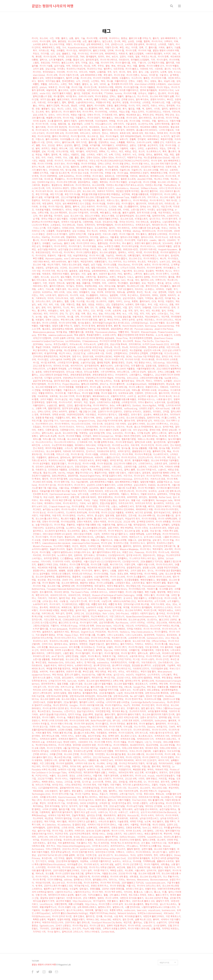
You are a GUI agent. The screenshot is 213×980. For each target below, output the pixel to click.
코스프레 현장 (101, 228)
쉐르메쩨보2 (153, 139)
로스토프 (52, 280)
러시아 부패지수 (101, 405)
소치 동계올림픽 (56, 60)
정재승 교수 (145, 206)
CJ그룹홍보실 (67, 558)
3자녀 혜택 (97, 730)
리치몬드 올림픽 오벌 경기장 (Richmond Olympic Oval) (100, 858)
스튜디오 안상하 (138, 372)
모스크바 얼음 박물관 (124, 684)
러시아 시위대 (141, 528)
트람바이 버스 (152, 387)
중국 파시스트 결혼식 (43, 678)
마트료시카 (77, 66)
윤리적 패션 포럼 (62, 381)
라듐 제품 (153, 448)
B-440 (77, 837)
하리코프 (46, 200)
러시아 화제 (120, 497)
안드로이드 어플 (110, 222)
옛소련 (129, 427)
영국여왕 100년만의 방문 (84, 745)
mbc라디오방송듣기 (165, 776)
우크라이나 (114, 38)
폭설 (109, 307)
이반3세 (134, 176)
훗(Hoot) (75, 632)
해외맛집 (166, 766)
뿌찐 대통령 (38, 258)
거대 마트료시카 (149, 662)
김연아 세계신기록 (77, 234)
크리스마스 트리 (43, 301)
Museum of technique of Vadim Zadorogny (113, 595)
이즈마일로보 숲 (74, 200)
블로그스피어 (68, 63)
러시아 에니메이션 (109, 60)
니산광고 (96, 708)
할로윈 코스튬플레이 (110, 179)
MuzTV (127, 705)
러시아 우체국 (172, 815)
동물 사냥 (136, 500)
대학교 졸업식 (166, 855)
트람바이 (52, 255)
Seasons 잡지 (64, 616)
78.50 (133, 855)
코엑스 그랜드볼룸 (166, 372)
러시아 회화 (172, 479)
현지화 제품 (141, 506)
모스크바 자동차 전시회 (79, 130)
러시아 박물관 (172, 66)
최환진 (41, 430)
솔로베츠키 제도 (62, 632)
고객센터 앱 (105, 803)
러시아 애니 (145, 549)
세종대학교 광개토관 (130, 167)
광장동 (125, 102)
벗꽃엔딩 (83, 433)
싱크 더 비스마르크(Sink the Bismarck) (159, 812)
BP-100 (116, 720)
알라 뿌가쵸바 (142, 99)
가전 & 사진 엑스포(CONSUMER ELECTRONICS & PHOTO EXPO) (119, 161)
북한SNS (104, 182)
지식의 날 (101, 647)
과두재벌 (109, 240)
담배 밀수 (84, 889)
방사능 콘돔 (71, 170)
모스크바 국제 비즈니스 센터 (68, 191)
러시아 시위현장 (83, 176)
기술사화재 (127, 271)
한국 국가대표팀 (52, 806)
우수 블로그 (127, 243)
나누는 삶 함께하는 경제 (82, 381)
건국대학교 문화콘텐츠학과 (45, 356)
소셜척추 (108, 418)
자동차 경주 (61, 289)
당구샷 (64, 806)
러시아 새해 (52, 75)
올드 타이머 (164, 393)
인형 (63, 304)
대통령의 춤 (93, 760)
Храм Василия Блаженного (141, 616)
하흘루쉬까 (72, 460)
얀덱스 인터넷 (44, 411)
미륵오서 (120, 852)
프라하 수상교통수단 (64, 650)
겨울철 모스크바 (109, 873)
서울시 (133, 148)
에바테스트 (121, 255)
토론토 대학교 (116, 910)
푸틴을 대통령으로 (140, 194)
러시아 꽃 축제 (88, 326)
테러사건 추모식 (66, 665)
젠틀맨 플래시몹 (76, 332)
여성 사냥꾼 (49, 497)
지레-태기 (53, 598)
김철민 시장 (126, 430)
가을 (81, 109)
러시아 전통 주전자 (103, 742)
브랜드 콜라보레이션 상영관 (87, 558)
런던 (135, 151)
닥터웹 (161, 405)
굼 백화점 (174, 75)
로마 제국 (165, 782)
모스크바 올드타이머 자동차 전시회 (158, 714)
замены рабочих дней (60, 335)
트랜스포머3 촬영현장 (142, 678)
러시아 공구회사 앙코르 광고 (56, 708)
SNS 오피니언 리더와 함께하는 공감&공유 (95, 338)
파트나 (151, 895)
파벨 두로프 (138, 317)
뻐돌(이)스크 (107, 540)
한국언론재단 (68, 81)
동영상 (124, 38)
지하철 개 (37, 497)
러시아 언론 (131, 50)
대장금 (91, 304)
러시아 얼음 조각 (109, 393)
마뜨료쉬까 (124, 60)
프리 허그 (51, 846)
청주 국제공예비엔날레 (131, 136)
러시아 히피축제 (100, 727)
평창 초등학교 (74, 693)
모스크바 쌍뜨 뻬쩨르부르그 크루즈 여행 (105, 681)
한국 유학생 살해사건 (61, 852)
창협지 (77, 326)
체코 (121, 151)
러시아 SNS (70, 161)
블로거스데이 (107, 366)
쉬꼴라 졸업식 (159, 751)
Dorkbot (137, 405)
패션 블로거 (158, 821)
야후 (83, 314)
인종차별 (142, 145)
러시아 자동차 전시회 (69, 75)
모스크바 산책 (72, 659)
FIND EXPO (38, 528)
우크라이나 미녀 (166, 90)
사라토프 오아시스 (99, 592)
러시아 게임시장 (56, 206)
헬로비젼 (75, 167)
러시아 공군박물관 (41, 463)
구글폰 (169, 289)
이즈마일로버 (101, 121)
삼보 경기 (157, 540)
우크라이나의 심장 (122, 390)
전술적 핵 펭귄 (79, 815)
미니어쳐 (74, 295)
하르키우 (58, 690)
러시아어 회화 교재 (55, 133)
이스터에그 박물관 (62, 546)
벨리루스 (113, 791)
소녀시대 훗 (98, 782)
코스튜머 (69, 831)
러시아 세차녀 (107, 788)
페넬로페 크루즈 (93, 298)
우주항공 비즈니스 (146, 399)
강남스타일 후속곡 (118, 344)
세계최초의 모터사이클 (89, 739)
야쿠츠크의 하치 (126, 503)
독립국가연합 (167, 139)
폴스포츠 (101, 200)
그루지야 (138, 274)
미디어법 (94, 237)
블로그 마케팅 (99, 50)
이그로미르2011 (153, 112)
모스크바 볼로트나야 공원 (94, 528)
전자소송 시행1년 (74, 372)
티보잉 (87, 500)
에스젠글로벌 (136, 350)
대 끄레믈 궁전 (166, 589)
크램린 (95, 182)
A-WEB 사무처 (109, 335)
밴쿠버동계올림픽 (105, 225)
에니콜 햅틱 (59, 96)
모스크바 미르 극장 (141, 641)
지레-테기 (42, 598)
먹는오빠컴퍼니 (152, 317)
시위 (130, 314)
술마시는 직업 (44, 831)
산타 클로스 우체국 (118, 895)
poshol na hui (87, 849)
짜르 (87, 268)
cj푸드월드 (100, 537)
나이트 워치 (51, 295)
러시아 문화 (77, 99)
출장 (77, 157)
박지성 (52, 317)
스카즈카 (46, 445)
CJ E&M (113, 206)
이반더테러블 (122, 176)
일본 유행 (110, 515)
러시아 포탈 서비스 (141, 164)
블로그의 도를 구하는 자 (140, 38)
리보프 (80, 225)
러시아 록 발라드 (48, 240)
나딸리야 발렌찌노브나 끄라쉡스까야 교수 (71, 552)
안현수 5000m (93, 157)
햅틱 (64, 102)
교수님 (127, 301)
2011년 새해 (131, 779)
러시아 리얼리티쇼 (113, 705)
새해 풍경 (134, 877)
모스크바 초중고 (69, 699)
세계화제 (129, 512)
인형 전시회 (41, 895)
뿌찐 (122, 47)
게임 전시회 (166, 206)
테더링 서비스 (99, 834)
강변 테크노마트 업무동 (57, 696)
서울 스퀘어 (123, 825)
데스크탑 (90, 301)
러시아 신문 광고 (97, 926)
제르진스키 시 (136, 537)
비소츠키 (121, 849)
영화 (54, 41)
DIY (92, 307)
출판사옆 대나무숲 (83, 405)
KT (106, 154)
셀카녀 (100, 240)
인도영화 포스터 (40, 494)
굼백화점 (131, 292)
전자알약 (142, 139)
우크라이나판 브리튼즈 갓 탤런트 (79, 840)
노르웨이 (129, 304)
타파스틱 (174, 366)
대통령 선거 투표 (41, 173)
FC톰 (164, 892)
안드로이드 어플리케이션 (152, 167)
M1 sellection (64, 825)
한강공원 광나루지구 (141, 665)
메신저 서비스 (65, 353)
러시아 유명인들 (117, 886)
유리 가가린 (81, 142)
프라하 (80, 307)
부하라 (150, 769)
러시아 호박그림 (120, 387)
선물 (71, 157)
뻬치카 (151, 506)
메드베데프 (94, 127)
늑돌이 (53, 776)
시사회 (108, 311)
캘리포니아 (56, 112)
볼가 (95, 274)
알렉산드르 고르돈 (143, 442)
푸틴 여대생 (58, 675)
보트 (40, 304)
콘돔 (171, 304)
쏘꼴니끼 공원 (76, 684)
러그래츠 (37, 509)
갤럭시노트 (143, 653)
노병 (105, 249)
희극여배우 (45, 414)
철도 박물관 (66, 277)
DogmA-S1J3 (87, 632)
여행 (57, 38)
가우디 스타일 (124, 766)
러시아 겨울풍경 (148, 87)
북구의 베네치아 (145, 601)
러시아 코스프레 (118, 577)
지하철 (84, 63)
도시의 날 (86, 782)
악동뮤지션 (82, 161)
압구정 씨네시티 (134, 555)
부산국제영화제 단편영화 (141, 338)
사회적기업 (91, 277)
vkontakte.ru (122, 188)
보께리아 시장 (94, 769)
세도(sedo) (169, 913)
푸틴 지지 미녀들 (72, 194)
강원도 (153, 81)
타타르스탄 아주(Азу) (82, 574)
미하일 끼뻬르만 (118, 629)
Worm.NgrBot (149, 405)
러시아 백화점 (151, 574)
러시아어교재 (112, 549)
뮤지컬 (100, 311)
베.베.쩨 (163, 436)
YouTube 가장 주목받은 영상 (147, 356)
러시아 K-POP (65, 402)
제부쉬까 (114, 133)
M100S (176, 213)
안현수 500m (108, 157)
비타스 (114, 151)
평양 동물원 (162, 580)
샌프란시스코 (117, 44)
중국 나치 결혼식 (72, 675)
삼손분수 (148, 414)
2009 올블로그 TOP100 (133, 883)
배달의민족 (51, 90)
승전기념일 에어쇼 (168, 809)
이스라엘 (80, 301)
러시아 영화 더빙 (62, 482)
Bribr (112, 405)
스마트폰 (162, 44)
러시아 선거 (115, 454)
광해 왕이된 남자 (144, 421)
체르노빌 (121, 292)
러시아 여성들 (99, 203)
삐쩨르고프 (67, 607)
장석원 (77, 782)
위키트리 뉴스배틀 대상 (151, 846)
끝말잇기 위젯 (163, 901)
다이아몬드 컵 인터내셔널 (109, 809)
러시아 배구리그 (70, 503)
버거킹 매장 (82, 867)
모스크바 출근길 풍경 (116, 754)
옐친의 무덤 (79, 607)
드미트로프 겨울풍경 (58, 470)
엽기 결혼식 (65, 791)
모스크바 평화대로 (70, 583)
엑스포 (148, 292)
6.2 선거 (168, 806)
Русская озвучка (144, 329)
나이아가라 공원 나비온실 (118, 702)
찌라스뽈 (37, 439)
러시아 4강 (57, 252)
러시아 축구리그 (157, 200)
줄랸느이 (112, 800)
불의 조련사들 (97, 687)
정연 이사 (76, 356)
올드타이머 (141, 203)
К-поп (177, 72)
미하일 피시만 (104, 445)
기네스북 (50, 289)
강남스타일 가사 (51, 421)
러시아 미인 (102, 206)
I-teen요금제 (96, 806)
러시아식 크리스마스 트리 (149, 886)
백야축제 (160, 271)
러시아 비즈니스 (148, 246)
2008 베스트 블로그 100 (69, 240)
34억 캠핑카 (117, 580)
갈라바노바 (65, 457)
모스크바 (44, 38)
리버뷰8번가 (58, 210)
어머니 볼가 (149, 595)
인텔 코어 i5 (149, 922)
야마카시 (92, 289)
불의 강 (102, 320)
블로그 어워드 (101, 99)
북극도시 (135, 494)
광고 (91, 63)
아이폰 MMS (72, 803)
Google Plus (139, 687)
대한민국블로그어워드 (108, 219)
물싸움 (171, 277)
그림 (147, 72)
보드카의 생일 (107, 864)
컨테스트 (61, 283)
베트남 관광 (173, 470)
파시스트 (45, 277)
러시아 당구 (139, 476)
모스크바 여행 (74, 41)
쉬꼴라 (110, 647)
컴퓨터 (149, 109)
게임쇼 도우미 (138, 112)
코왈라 (155, 785)
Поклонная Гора (120, 197)
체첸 (72, 151)
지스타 (66, 307)
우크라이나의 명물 (153, 699)
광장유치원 (73, 476)
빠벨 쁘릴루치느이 (48, 907)
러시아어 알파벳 (154, 268)
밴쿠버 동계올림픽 (148, 90)
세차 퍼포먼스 (132, 671)
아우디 (119, 301)
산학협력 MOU (120, 353)
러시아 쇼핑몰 (110, 265)
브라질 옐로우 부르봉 (158, 711)
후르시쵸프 (149, 794)
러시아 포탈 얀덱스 (121, 164)
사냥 (154, 292)
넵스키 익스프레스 (168, 904)
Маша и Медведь (129, 549)
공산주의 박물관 (64, 901)
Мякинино (143, 880)
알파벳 (54, 154)
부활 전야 (94, 399)
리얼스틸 (146, 766)
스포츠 (68, 109)
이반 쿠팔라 (103, 785)
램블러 (121, 96)
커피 (148, 314)
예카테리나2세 (149, 231)
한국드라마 (145, 295)
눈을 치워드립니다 (44, 525)
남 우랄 (36, 219)
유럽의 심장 (173, 528)
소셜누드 (162, 470)
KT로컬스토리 (141, 219)
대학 (77, 317)
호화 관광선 (89, 650)
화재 (119, 314)
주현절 (112, 121)
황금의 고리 (79, 60)
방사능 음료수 (84, 323)
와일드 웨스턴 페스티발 (84, 210)
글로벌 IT (73, 411)
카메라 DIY (79, 831)
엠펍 (105, 791)
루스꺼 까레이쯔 (131, 127)
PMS (120, 274)
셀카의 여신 (81, 610)
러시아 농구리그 (86, 800)
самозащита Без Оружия (86, 543)
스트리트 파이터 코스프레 (159, 577)
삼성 (58, 54)
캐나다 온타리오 (60, 705)
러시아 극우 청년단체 (57, 127)
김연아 (123, 57)
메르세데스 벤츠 (40, 286)
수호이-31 (134, 812)
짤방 (108, 66)
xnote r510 (45, 93)
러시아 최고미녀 (129, 457)
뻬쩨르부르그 (48, 47)
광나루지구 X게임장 (121, 665)
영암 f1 (156, 206)
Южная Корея (149, 332)
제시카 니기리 (118, 831)
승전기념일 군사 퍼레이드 (146, 809)
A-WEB (177, 335)
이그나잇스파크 (171, 353)
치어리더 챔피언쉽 (63, 818)
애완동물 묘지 (82, 387)
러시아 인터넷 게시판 (62, 916)
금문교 (133, 145)
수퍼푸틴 (153, 684)
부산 (129, 66)
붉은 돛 (117, 326)
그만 (71, 148)
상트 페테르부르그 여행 (91, 75)
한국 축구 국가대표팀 (102, 317)
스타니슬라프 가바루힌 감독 (63, 359)
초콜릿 (111, 301)
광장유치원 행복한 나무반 (164, 473)
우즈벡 (100, 292)
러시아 (35, 38)
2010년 (51, 145)
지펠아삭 (55, 626)
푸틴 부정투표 (127, 528)
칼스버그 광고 (118, 708)
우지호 (60, 635)
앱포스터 (152, 372)
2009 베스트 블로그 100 (143, 901)
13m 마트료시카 (165, 662)
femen (144, 75)
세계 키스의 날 (67, 687)
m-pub (151, 776)
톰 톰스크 (138, 892)
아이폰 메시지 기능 (56, 803)
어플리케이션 (121, 81)
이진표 (57, 678)
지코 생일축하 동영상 (45, 635)
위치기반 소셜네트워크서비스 (136, 785)
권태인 (99, 418)
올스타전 (159, 298)
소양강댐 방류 (159, 665)
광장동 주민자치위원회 (168, 568)
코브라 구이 (67, 580)
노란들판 (168, 381)
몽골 (78, 304)
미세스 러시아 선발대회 (140, 751)
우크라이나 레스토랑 (59, 641)
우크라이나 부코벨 (113, 607)
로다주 (128, 460)
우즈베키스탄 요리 (41, 656)
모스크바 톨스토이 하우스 (47, 519)
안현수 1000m (52, 320)
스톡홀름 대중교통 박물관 (124, 399)
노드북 (148, 821)
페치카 (90, 515)
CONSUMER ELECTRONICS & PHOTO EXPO (84, 620)
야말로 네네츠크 (148, 494)
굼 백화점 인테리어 (145, 522)
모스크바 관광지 (88, 659)
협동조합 (62, 124)
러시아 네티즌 (134, 926)
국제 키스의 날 (82, 687)
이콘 (45, 283)
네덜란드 (75, 154)
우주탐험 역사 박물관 (52, 390)
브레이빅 (44, 671)
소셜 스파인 (119, 418)
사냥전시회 (106, 601)
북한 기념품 (150, 592)
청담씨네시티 (149, 555)
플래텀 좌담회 (104, 363)
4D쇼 (168, 604)
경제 (43, 307)
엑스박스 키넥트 (161, 179)
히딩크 (36, 54)
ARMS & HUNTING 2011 (125, 601)
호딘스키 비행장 (92, 216)
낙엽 (125, 307)
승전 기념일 (96, 265)
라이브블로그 (170, 268)
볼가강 (77, 93)
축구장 (161, 301)
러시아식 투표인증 (143, 454)
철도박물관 (135, 283)
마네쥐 (109, 353)
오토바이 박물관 (116, 592)
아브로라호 (43, 396)
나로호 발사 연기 (164, 399)
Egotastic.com (47, 926)
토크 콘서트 (159, 118)
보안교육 (121, 867)
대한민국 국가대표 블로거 (132, 898)
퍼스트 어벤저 (104, 669)
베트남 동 (37, 473)
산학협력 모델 (156, 353)
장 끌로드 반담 (79, 825)
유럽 (58, 47)
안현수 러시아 (94, 115)
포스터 (142, 151)
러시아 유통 (49, 454)
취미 (46, 314)
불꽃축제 (158, 154)
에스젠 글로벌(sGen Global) (157, 157)
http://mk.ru (91, 904)
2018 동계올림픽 (107, 693)
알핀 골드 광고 (148, 708)
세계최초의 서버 (162, 736)
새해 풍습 (165, 864)
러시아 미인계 (148, 445)
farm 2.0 (147, 828)
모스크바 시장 (77, 216)
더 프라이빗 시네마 (61, 561)
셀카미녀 (92, 610)
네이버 (103, 84)
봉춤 (78, 283)
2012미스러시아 (145, 457)
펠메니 (105, 571)
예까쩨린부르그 (149, 255)
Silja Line (108, 650)
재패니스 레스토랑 (146, 439)
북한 (107, 109)
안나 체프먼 (176, 445)
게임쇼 (163, 148)
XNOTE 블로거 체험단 (62, 93)
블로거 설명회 (129, 213)
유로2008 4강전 (130, 249)
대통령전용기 (101, 262)
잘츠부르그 (38, 531)
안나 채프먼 (38, 448)
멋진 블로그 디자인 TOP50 (119, 659)
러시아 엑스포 (164, 616)
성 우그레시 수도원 (152, 537)
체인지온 (128, 922)
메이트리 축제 (152, 748)
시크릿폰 (175, 274)
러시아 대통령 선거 (155, 66)
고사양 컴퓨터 (160, 926)
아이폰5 (151, 210)
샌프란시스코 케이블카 (57, 234)
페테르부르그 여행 (144, 509)
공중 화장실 (85, 271)
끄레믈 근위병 (56, 754)
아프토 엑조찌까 (96, 491)
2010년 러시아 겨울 (128, 873)
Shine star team (104, 626)
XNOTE (146, 106)
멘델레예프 (71, 237)
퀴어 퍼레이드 (121, 751)
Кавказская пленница (120, 479)
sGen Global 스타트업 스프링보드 (150, 84)
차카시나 (80, 427)
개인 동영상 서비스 (143, 363)
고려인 (141, 148)
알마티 (112, 228)
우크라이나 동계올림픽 (142, 607)
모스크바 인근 (59, 883)
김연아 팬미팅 (53, 828)
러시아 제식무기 (65, 485)
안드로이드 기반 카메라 (115, 424)
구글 (74, 54)
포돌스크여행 (120, 540)
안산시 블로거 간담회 (109, 430)
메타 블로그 (80, 148)
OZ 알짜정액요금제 (125, 216)
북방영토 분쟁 (139, 769)
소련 (84, 41)
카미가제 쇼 (153, 197)
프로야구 (127, 154)
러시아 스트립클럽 (105, 583)
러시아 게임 (68, 118)
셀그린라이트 (160, 442)
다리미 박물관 (115, 249)
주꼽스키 (104, 794)
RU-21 (169, 271)
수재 (78, 280)
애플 (135, 66)
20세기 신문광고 (63, 926)
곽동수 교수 (101, 167)
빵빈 (74, 418)
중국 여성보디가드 (162, 512)
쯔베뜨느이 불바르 (122, 641)
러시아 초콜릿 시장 (67, 907)
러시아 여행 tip (105, 745)
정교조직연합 (152, 745)
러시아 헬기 (97, 653)
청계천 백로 (168, 427)
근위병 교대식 (128, 99)
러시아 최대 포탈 (74, 883)
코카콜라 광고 (133, 708)
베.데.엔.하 (173, 436)
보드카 (115, 57)
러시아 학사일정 (136, 647)
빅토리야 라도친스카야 (53, 922)
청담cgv (161, 555)
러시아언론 (86, 317)
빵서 (80, 418)
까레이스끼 (123, 656)
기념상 (95, 500)
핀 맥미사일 (90, 662)
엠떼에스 (122, 252)
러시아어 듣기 (75, 246)
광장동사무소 (39, 571)
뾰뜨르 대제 (138, 133)
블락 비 (76, 206)
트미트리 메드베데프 (124, 760)
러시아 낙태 (53, 687)
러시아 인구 (126, 730)
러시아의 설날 (68, 867)
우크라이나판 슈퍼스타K (106, 840)
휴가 (125, 109)
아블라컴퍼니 (39, 405)
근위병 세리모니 (40, 754)
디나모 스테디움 (81, 818)
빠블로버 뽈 (175, 687)
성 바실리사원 (135, 182)
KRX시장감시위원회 (83, 534)
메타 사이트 (59, 292)
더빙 (104, 298)
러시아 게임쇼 (163, 87)
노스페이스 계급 (73, 528)
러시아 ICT (120, 157)
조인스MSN (162, 623)
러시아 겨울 (64, 87)
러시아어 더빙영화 (101, 78)
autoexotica (103, 662)
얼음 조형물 (63, 684)
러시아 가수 (72, 72)
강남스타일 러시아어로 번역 (110, 421)
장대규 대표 (88, 356)
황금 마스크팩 (50, 473)
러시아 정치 (119, 130)
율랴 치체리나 (127, 644)
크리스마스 (54, 84)
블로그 (64, 38)
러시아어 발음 (90, 246)
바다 (148, 311)
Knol (113, 142)
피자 (142, 314)
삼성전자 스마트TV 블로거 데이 (101, 485)
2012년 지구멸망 (45, 779)
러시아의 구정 (54, 867)
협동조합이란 (54, 408)
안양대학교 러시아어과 (73, 378)
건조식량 (132, 515)
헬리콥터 (121, 286)
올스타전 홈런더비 (149, 191)
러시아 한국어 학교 (134, 699)
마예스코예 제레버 (168, 748)
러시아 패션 (154, 782)
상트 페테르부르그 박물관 (102, 482)
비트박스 (80, 298)
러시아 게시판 (42, 124)
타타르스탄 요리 (155, 203)
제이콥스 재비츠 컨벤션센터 (128, 436)
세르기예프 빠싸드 (41, 262)
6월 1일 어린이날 (71, 748)
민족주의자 (90, 225)
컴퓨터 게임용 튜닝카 (116, 926)
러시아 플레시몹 (123, 63)
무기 (176, 289)
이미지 (138, 307)
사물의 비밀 (80, 568)
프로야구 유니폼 (74, 671)
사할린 (36, 277)
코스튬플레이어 (131, 206)
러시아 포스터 (165, 396)
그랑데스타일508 (41, 626)
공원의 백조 (123, 571)
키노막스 (81, 515)
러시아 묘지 (55, 604)
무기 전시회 (94, 601)
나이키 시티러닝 (137, 623)
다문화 (83, 289)
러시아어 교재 (97, 54)
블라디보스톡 (68, 142)
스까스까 (69, 448)
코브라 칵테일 (93, 580)
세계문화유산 (122, 145)
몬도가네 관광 (54, 580)
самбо (153, 240)
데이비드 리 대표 (61, 366)
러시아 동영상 (101, 96)
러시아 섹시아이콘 (152, 629)
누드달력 (74, 889)
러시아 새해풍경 (163, 522)
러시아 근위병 (87, 754)
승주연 (140, 320)
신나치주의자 (154, 675)
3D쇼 (175, 604)
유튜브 (102, 151)
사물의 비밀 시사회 (146, 564)
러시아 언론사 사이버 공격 (111, 904)
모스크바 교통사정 (136, 754)
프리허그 (46, 148)
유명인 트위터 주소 (100, 886)
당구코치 (73, 806)
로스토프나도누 (146, 736)
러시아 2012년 (115, 522)
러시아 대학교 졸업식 (117, 258)
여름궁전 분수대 (96, 717)
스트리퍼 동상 (138, 583)
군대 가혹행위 (89, 898)
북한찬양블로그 (148, 580)
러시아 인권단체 (126, 733)
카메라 (58, 157)
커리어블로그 (108, 145)
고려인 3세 (43, 837)
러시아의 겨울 (145, 50)
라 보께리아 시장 (109, 769)
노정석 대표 (160, 402)
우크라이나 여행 (106, 87)
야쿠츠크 (170, 503)
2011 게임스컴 (172, 638)
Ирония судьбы (54, 258)
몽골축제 (76, 577)
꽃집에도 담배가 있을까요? (52, 898)
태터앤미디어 (85, 50)
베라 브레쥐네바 (59, 262)
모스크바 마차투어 (134, 610)
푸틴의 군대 (148, 115)
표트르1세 (110, 176)
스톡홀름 (121, 142)
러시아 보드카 (42, 130)
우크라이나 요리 (40, 641)
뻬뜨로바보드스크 (101, 396)
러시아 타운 (72, 800)
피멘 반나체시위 (127, 491)
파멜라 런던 (150, 889)
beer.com (142, 910)
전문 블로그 (112, 901)
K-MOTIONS (50, 616)
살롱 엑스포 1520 (143, 919)
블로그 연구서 (162, 895)
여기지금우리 (99, 901)
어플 (168, 102)
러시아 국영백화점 (49, 176)
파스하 (61, 436)
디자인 (118, 154)
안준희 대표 (171, 167)
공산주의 (117, 102)
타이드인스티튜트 (138, 347)
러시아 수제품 (89, 463)
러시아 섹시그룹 (97, 255)
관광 (38, 109)
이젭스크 (40, 139)
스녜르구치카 (173, 216)
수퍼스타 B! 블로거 (107, 821)
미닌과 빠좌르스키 (99, 616)
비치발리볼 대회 (52, 197)
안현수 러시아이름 (51, 522)
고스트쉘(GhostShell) (136, 384)
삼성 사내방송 (79, 231)
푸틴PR (118, 87)
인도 (75, 109)
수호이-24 (103, 812)
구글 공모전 (131, 124)
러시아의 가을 (163, 595)
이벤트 (131, 57)
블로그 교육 (69, 243)
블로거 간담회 (53, 106)
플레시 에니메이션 (61, 136)
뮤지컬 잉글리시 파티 (112, 476)
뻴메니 (97, 571)
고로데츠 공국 (161, 463)
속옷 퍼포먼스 (39, 843)
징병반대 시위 (51, 760)
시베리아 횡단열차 (154, 54)
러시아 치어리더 (159, 277)
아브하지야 (83, 237)
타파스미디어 (39, 369)
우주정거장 (110, 292)
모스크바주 (63, 776)
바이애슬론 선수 (75, 864)
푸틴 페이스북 (67, 320)
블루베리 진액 (159, 451)
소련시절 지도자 (127, 794)
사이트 (157, 109)
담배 (170, 72)
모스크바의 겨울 (143, 216)
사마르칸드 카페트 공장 (61, 751)
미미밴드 (157, 411)
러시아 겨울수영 (127, 234)
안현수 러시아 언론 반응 (86, 320)
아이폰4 (61, 69)
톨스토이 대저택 (85, 519)
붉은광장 (62, 41)
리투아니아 (160, 280)
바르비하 (99, 457)
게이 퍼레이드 (123, 228)
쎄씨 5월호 (62, 821)
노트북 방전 (92, 828)
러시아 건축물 (150, 182)
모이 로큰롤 (74, 647)
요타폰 (50, 161)
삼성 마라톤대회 (106, 623)
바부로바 (113, 733)
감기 (72, 314)
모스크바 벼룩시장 (147, 515)
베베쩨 (115, 78)
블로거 (169, 47)
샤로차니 (77, 757)
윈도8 (72, 776)
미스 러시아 (143, 96)
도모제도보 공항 (126, 393)
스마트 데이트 (68, 828)
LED (108, 304)
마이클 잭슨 (170, 298)
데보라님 (46, 237)
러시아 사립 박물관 (134, 592)
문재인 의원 (155, 430)
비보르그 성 (105, 748)
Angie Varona (104, 610)
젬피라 (41, 81)
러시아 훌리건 (102, 724)
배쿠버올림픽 (39, 828)
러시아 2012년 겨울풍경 (112, 512)
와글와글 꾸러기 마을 (109, 690)
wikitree (68, 880)
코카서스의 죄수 (141, 479)
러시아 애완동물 (66, 387)
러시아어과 (118, 779)
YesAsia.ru (125, 632)
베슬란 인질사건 (97, 644)
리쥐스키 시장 (63, 454)
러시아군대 (41, 255)
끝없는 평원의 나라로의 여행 (53, 6)
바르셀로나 (53, 311)
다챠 (48, 188)
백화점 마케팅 (136, 574)
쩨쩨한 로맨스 (48, 782)
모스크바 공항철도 (108, 252)
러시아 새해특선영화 (168, 519)
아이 (49, 307)
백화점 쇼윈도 (117, 870)
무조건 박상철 (98, 350)
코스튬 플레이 (91, 109)
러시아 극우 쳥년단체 (84, 724)
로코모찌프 (172, 635)
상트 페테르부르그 (95, 44)
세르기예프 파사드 (85, 537)
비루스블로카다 (124, 405)
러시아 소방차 (148, 659)
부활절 (44, 84)
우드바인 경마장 (62, 592)
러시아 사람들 (92, 454)
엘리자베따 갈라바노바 (83, 457)
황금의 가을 (173, 583)
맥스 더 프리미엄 (101, 843)
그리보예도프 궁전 (93, 791)
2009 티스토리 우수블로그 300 (58, 886)
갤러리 (165, 109)
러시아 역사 (115, 243)
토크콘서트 (47, 858)
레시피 (122, 72)
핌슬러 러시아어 (57, 549)
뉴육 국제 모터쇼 (150, 436)
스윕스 (114, 506)
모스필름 (50, 873)
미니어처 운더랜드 (142, 730)
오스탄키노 (152, 620)
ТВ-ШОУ (135, 332)
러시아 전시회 (90, 87)
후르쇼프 (160, 794)
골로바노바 (53, 457)
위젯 (130, 311)
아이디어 (54, 314)
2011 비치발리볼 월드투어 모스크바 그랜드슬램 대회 (85, 197)
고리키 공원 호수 (138, 571)
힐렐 (106, 895)
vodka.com (130, 910)
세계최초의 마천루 (110, 739)
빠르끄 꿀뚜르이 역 (153, 834)
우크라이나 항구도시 (107, 414)
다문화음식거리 (67, 430)
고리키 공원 (38, 69)
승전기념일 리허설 (165, 210)
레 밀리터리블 (51, 353)
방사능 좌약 (102, 448)
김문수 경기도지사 (149, 717)
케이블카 (80, 151)
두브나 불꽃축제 (57, 671)
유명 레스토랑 (136, 782)
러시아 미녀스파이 (165, 564)
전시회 (117, 41)
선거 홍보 (145, 843)
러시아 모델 (171, 145)
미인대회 (61, 72)
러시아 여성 (79, 44)
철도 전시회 (128, 919)
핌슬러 (69, 549)
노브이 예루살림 (153, 534)
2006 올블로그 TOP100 (151, 561)
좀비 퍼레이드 (145, 118)
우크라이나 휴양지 (61, 188)
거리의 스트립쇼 (97, 818)
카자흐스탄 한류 (87, 626)
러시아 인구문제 (54, 748)
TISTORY (35, 961)
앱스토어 (162, 93)
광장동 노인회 (149, 568)
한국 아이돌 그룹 (88, 635)
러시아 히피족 (115, 727)
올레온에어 (161, 724)
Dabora (151, 727)
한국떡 (69, 613)
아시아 (132, 106)
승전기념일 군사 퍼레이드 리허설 (73, 249)
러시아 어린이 (42, 877)
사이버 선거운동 (50, 809)
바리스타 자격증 (43, 785)
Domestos (57, 711)
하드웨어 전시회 (119, 638)
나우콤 (82, 106)
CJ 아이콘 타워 (109, 558)
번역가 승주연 (128, 320)
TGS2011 (160, 635)
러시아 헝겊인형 (105, 463)
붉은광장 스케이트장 (158, 234)
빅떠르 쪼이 (163, 133)
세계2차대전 (92, 151)
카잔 (84, 274)
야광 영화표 (45, 515)
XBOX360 (37, 314)
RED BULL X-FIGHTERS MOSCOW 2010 (118, 797)
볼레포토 (172, 720)
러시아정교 (173, 258)
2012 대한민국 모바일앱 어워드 (54, 375)
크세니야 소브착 (144, 142)
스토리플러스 (135, 375)
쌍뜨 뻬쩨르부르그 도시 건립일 (77, 203)
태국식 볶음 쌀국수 (116, 586)
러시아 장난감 (74, 463)
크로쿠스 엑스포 (54, 167)
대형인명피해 (61, 904)
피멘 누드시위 (111, 491)
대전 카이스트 (173, 347)
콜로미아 (127, 546)
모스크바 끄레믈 (151, 170)
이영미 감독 (130, 564)
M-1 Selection (49, 825)
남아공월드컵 (113, 280)
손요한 (131, 41)
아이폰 (134, 47)
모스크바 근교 (135, 258)
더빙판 (171, 292)
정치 (136, 311)
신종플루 (50, 231)
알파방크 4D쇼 (61, 644)
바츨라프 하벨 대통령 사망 (89, 525)
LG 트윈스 (149, 289)
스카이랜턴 (41, 867)
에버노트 (40, 873)
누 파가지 (165, 136)
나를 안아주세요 (133, 907)
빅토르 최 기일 (109, 656)
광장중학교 (155, 222)
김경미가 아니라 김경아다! (110, 411)
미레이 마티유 (121, 650)
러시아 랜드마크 (83, 185)
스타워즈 (91, 154)
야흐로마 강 (41, 470)
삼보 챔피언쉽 (144, 540)
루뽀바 (166, 476)
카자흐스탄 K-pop (69, 626)
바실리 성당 (114, 99)
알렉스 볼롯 (130, 470)
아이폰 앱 (153, 75)
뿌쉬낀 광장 (41, 662)
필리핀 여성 (64, 598)
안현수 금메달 (56, 350)
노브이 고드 (165, 262)
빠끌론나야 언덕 (54, 118)
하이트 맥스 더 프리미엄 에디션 (125, 843)
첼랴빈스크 (163, 121)
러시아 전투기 (162, 274)
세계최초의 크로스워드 (166, 739)
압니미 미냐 (155, 219)
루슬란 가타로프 (43, 347)
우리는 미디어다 (127, 222)
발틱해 (99, 650)
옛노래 (103, 148)
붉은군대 (122, 815)
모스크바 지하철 (57, 44)
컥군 (86, 402)
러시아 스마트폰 (50, 323)
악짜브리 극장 (162, 769)
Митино (131, 880)
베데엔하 (130, 130)
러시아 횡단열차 (83, 396)
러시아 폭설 (60, 525)
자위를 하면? (116, 598)
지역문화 (96, 283)
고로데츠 (106, 467)
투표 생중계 (80, 335)
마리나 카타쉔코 (92, 932)
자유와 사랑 (55, 727)
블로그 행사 (125, 901)
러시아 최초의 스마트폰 (167, 359)
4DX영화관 (77, 561)
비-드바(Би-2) (88, 647)
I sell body (57, 243)
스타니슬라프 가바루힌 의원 (90, 359)
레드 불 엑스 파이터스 (87, 797)
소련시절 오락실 (157, 803)
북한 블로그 (105, 213)
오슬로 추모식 (50, 665)
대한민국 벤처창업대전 (54, 372)
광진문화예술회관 (170, 690)
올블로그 (66, 54)
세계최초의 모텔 (128, 739)
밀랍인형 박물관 (148, 482)
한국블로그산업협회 (140, 60)
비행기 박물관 (124, 800)
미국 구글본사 (54, 228)
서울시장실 (64, 488)
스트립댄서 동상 (123, 583)
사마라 (141, 779)
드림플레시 (125, 78)
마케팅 (171, 311)
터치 (138, 106)
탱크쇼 (95, 794)
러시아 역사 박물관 (118, 182)
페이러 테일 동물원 (54, 448)
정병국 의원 (52, 402)
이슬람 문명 (123, 821)
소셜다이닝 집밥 (88, 363)
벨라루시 (108, 69)
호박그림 (176, 262)
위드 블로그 (141, 234)
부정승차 (121, 277)
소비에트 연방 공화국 (135, 44)
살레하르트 (114, 494)
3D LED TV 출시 (160, 852)
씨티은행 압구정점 (91, 788)
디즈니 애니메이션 (161, 307)
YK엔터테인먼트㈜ (75, 414)
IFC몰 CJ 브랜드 (169, 418)
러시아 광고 (173, 724)
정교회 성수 (124, 500)
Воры (138, 341)
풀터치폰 (170, 63)
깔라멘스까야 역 (133, 681)
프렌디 (113, 277)
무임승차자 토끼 (133, 519)
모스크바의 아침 (90, 369)
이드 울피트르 (167, 647)
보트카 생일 (81, 736)
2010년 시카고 (123, 678)
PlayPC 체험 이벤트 (92, 929)
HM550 (173, 228)
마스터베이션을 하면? (98, 598)
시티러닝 (151, 623)
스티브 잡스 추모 (50, 601)
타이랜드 (106, 580)
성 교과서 (128, 598)
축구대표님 (38, 806)
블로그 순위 (149, 274)
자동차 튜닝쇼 (74, 393)
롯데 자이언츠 (152, 286)
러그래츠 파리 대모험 (43, 482)
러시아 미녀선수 (67, 427)
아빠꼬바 (164, 387)
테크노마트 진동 (104, 696)
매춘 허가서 (170, 867)
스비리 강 (132, 396)
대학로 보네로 (59, 414)
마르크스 (104, 295)
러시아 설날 (123, 173)
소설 (125, 311)
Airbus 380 (106, 919)
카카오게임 (120, 378)
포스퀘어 (161, 840)
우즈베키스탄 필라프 (172, 653)
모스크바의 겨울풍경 (125, 369)
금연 (119, 109)
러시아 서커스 (61, 779)
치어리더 (56, 63)
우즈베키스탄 (158, 102)
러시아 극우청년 (117, 724)
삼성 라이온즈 (129, 298)
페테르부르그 (111, 54)
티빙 (73, 809)
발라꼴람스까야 (100, 880)
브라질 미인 (162, 727)
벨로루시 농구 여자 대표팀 (56, 889)
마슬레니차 (137, 170)
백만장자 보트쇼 (166, 610)
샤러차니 (87, 757)
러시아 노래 (164, 552)
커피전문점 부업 (103, 711)
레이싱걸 (121, 66)
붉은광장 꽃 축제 (105, 326)
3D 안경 (80, 855)
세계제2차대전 (75, 772)
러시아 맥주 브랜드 (113, 892)
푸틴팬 (157, 678)
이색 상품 (128, 727)
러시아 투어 (88, 112)
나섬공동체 (87, 577)
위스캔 (117, 347)
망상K (92, 402)
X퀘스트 (128, 687)
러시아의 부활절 (74, 436)
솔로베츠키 (47, 632)
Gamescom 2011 (155, 638)
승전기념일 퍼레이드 (47, 249)
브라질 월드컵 (90, 779)
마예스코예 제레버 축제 (133, 748)
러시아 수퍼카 (147, 815)
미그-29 (113, 812)
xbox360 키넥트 (145, 179)
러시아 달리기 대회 (89, 623)
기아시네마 (46, 561)
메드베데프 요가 (66, 568)
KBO (75, 292)
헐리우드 (57, 307)
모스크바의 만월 (70, 433)
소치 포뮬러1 (173, 601)
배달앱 (42, 161)
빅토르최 (46, 274)
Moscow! (135, 188)
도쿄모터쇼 (47, 292)
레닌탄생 (49, 818)
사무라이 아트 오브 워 (85, 763)
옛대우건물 (145, 825)
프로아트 (134, 818)
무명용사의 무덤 (103, 102)
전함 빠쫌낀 (124, 414)
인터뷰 (111, 50)
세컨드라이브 (93, 90)
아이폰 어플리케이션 (129, 90)
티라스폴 (61, 439)
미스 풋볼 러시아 (171, 877)
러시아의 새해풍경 (100, 877)
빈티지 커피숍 (75, 714)
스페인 (64, 84)
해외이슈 (131, 142)
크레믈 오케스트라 (48, 797)
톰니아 (36, 240)
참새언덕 (175, 255)
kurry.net (72, 681)
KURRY (81, 681)
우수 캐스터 (92, 231)
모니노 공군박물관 (41, 574)
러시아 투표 (128, 454)
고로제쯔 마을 (130, 467)
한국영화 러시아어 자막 (122, 84)
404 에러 (169, 549)
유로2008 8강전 (43, 252)
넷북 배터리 (104, 828)
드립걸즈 (37, 427)
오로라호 (54, 396)
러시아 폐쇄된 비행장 (49, 610)
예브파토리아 (110, 815)
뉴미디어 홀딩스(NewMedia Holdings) (70, 913)
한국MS (79, 286)
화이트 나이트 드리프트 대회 (55, 720)
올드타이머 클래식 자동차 (129, 714)
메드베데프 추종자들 (47, 568)
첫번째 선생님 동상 (108, 500)
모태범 (51, 861)
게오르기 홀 (152, 589)
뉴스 (124, 314)
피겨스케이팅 (62, 151)
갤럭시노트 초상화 (48, 436)
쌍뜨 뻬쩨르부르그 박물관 (127, 482)
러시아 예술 (72, 877)
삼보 (44, 151)
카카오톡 (94, 213)
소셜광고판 (52, 405)
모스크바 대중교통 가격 (149, 873)
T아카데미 (44, 929)
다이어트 (61, 317)
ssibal (113, 849)
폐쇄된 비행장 (67, 610)
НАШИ (70, 473)
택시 (73, 307)
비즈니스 (164, 304)
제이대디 (78, 402)
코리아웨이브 (135, 344)
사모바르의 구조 (85, 742)
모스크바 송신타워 (137, 620)
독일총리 (51, 919)
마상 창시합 (155, 531)
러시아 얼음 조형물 (91, 393)
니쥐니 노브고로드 (115, 635)
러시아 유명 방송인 (124, 442)
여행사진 (71, 304)
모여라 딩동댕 (60, 693)
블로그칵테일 (121, 106)
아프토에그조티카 (141, 669)
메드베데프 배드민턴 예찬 (99, 568)
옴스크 (158, 427)
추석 (150, 304)
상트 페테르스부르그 (87, 907)
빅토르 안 (53, 87)
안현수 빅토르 (100, 522)
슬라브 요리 (88, 766)
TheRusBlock (170, 185)
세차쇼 (121, 671)
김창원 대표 (151, 366)
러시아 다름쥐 (49, 717)
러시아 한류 (163, 57)
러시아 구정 (104, 506)
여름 (138, 109)
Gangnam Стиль (87, 421)
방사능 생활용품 (139, 448)
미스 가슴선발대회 (80, 482)
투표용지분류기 (94, 335)
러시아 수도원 (171, 598)
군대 (62, 314)
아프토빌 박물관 (43, 210)
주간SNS (101, 659)
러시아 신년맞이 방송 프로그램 (69, 873)
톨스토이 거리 (100, 519)
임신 (53, 109)
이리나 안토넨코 (53, 849)
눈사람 (39, 317)
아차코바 (128, 892)
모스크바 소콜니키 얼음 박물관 (98, 684)
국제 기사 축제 (157, 604)
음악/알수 (75, 274)
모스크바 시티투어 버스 (158, 424)
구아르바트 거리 (56, 170)
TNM (82, 57)
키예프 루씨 (95, 467)
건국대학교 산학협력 (138, 353)
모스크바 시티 (89, 191)
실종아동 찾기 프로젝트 (112, 408)
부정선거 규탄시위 (98, 531)
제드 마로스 (150, 133)
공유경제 (146, 473)
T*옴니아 (142, 63)
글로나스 (104, 237)
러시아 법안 (43, 359)
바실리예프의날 (80, 255)
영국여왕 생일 (165, 717)
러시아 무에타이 (62, 424)
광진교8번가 (68, 678)
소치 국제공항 (74, 369)
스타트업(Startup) (140, 323)
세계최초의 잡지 (143, 225)
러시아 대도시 (113, 537)
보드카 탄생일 (94, 736)
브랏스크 (111, 818)
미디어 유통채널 (55, 880)
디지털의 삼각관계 (53, 378)
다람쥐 (140, 298)
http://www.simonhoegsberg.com (73, 846)
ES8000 (152, 485)
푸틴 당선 (172, 457)
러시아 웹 (120, 50)
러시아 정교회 (50, 57)
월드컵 (131, 109)
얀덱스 (113, 96)
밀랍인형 (71, 283)
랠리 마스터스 (80, 760)
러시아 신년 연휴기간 (133, 864)
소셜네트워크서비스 (85, 102)
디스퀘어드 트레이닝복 (76, 512)
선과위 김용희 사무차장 (64, 338)
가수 (64, 47)
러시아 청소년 (39, 512)
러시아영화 (100, 106)
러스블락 (101, 635)
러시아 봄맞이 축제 (72, 112)
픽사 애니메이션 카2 (122, 669)
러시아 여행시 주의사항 (62, 724)
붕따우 (156, 919)
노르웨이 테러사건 (83, 665)
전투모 (65, 766)
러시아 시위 (160, 457)
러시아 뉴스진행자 (103, 509)
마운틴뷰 (86, 93)
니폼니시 (148, 892)
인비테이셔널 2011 (46, 182)
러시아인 (37, 72)
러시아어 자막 (107, 63)
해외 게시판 (172, 200)
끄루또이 (168, 41)
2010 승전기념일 (117, 806)
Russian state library (117, 589)
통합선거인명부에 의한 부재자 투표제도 (136, 335)
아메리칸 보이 (107, 760)
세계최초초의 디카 (145, 739)
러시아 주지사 (54, 384)
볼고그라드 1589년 (168, 620)
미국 (107, 44)
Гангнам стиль (68, 421)
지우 (153, 60)
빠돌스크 (95, 540)
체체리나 (149, 644)
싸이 (113, 109)
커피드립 (163, 779)
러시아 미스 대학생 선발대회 (102, 867)
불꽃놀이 (46, 109)
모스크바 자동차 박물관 (165, 849)
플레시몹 (153, 47)
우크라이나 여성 (94, 69)
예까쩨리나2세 (157, 176)
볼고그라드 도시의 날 (68, 623)
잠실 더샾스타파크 (85, 711)
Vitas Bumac (124, 265)
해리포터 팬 (97, 678)
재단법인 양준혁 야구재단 (127, 191)
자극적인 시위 (39, 932)
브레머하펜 (132, 497)
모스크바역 (128, 341)
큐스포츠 (142, 262)
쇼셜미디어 (162, 922)
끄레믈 (139, 41)
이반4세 (166, 112)
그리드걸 (68, 782)
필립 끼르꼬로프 (99, 268)
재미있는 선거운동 (154, 806)
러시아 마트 (74, 127)
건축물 (85, 145)
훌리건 (77, 145)
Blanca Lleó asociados (92, 837)
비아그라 (83, 72)
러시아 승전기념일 (135, 806)
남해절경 (176, 525)
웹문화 (147, 41)
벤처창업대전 (140, 525)
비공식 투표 (86, 470)
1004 (69, 292)
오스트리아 (101, 301)
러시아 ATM (141, 491)
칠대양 (109, 620)
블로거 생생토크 (108, 488)
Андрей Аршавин (168, 249)
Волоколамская (159, 880)
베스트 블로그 (88, 240)
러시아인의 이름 (159, 78)
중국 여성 (52, 843)
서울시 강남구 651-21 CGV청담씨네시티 (102, 561)
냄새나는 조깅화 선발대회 (98, 831)
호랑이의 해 (85, 877)
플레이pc (138, 922)
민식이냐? (91, 451)
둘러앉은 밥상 (128, 381)
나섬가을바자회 (101, 577)
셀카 (38, 307)
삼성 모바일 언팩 (97, 433)
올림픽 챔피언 (133, 849)
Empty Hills (85, 727)
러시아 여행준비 (121, 745)
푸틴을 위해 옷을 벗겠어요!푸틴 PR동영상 (101, 194)
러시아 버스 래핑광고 (80, 708)
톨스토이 (172, 151)
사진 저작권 (59, 858)
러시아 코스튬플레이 (136, 577)
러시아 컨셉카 (57, 537)
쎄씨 (137, 280)
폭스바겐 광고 (44, 711)
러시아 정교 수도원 (80, 173)
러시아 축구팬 (39, 880)
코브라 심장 (80, 580)
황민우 (45, 479)
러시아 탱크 (96, 249)
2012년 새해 (129, 522)
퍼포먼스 (100, 304)
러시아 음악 (162, 60)
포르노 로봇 (123, 574)
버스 (95, 314)
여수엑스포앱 (154, 525)
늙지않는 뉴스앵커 (51, 509)
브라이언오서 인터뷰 (105, 852)
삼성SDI (37, 292)
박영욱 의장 (119, 356)
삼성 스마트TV (105, 779)
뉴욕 (111, 154)
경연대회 (162, 292)
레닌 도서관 (62, 271)
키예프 (162, 47)
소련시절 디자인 (122, 366)
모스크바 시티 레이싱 (167, 182)
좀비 (83, 157)
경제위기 (112, 289)
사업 (156, 304)
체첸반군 (83, 644)
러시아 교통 (170, 754)
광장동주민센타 (134, 568)
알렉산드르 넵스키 (65, 467)
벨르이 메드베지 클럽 (156, 583)
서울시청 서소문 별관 (127, 488)
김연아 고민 (172, 825)
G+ (145, 782)
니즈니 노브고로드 (134, 635)
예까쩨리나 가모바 (53, 503)
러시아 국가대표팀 (59, 130)
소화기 (41, 289)
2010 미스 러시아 (70, 849)
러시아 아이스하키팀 (100, 638)
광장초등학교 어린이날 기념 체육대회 (92, 329)
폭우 (165, 151)
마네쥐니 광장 (113, 203)
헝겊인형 (102, 289)
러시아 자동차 (42, 537)
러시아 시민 (121, 788)
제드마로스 (149, 320)
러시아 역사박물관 (146, 488)
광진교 (168, 283)
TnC (172, 314)
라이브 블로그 (54, 102)
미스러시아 (137, 78)
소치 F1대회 (160, 601)
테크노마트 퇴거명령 (134, 693)
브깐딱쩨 (126, 194)
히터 (42, 295)
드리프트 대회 (115, 210)
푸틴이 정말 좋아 (148, 671)
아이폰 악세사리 (74, 898)
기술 (83, 38)
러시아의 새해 (58, 237)
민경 (162, 145)
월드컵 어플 (64, 809)
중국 (135, 72)
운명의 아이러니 (158, 99)
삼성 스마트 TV (40, 115)
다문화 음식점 (52, 430)
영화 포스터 (93, 148)
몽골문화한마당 (63, 577)
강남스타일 (50, 69)
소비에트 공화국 (40, 44)
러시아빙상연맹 (68, 522)
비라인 (131, 252)
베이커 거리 (164, 760)
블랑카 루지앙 (112, 837)
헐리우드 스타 (147, 280)
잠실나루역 (88, 714)
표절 (77, 314)
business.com (168, 910)
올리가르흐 (41, 127)
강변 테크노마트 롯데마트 (157, 693)
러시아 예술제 (112, 136)
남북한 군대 (103, 344)
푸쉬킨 (140, 292)
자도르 (98, 222)
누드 (134, 154)
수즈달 (53, 124)
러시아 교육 (122, 121)
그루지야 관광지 (54, 653)
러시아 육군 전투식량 (62, 500)
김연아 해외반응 (162, 124)
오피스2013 (132, 378)
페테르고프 (55, 607)
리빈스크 (81, 809)
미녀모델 (137, 861)
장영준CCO (163, 366)
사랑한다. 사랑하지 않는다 (143, 613)
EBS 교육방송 (153, 690)
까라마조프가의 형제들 (149, 797)
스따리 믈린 (110, 766)
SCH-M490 (168, 243)
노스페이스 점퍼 (65, 555)
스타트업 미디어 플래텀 (68, 363)
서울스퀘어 (140, 870)
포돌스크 (132, 540)
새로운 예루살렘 (137, 534)
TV (67, 314)
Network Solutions (127, 913)
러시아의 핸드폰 (151, 252)
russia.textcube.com (155, 883)
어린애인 (114, 794)
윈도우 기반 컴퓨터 (155, 696)
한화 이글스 (141, 304)
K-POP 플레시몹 (40, 629)
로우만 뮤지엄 (116, 460)
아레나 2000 (83, 638)
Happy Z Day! (71, 635)
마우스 (86, 311)
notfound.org (131, 408)
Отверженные (90, 341)
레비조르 (175, 552)
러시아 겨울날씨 (136, 742)
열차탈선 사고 (101, 910)
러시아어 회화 (72, 133)
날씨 (154, 314)
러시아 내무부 (112, 898)
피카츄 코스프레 (133, 831)
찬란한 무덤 (172, 840)
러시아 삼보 (106, 543)
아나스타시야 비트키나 (65, 442)
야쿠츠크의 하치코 (143, 503)
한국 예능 (42, 335)
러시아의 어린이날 (89, 748)
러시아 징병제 (167, 757)
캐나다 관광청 (159, 825)
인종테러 (139, 393)
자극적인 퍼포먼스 (170, 929)
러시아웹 (177, 506)
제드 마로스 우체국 (137, 895)
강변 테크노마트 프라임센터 (82, 696)
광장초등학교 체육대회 (63, 329)
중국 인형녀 (79, 916)
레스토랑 (156, 311)
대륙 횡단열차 (134, 255)
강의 (178, 81)
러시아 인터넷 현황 (68, 323)
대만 (72, 298)
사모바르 (159, 69)
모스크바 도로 (127, 219)
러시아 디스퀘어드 (56, 512)
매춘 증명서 (157, 867)
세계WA (103, 231)
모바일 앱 (123, 782)
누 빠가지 (88, 99)
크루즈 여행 (43, 213)
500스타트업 (172, 363)
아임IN (163, 785)
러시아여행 (174, 60)
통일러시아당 (101, 473)
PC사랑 (51, 151)
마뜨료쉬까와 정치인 (106, 451)
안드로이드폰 (72, 57)
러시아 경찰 (173, 93)
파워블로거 (84, 292)
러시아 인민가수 (107, 427)
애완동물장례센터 (156, 384)
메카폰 (139, 252)
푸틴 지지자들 (42, 194)
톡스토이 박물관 (68, 519)
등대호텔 (153, 497)
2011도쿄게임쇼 (93, 613)
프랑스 (66, 154)
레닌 (128, 47)
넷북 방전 (80, 828)
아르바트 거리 (146, 69)
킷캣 (105, 806)
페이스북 (63, 148)
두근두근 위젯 (61, 834)
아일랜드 (170, 301)
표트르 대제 (125, 133)
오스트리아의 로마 (158, 528)
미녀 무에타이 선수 (44, 424)
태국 (62, 311)
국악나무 (140, 381)
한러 (156, 855)
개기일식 (70, 286)
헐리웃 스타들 (72, 78)
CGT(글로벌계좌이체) (48, 788)
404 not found (163, 408)
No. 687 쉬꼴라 (137, 696)
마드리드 (139, 289)
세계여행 (103, 38)
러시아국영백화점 (85, 586)
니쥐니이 (91, 809)
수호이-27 (123, 812)
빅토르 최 (123, 54)
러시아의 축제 (90, 785)
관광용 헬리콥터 (54, 702)
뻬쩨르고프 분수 (161, 414)
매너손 (67, 690)
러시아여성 (135, 102)
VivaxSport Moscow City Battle (107, 922)
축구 (35, 50)
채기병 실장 (152, 763)
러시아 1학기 (121, 647)
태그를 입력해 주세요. (104, 442)
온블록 (133, 139)
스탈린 (36, 63)
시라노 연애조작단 (73, 785)
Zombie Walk (108, 932)
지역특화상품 (149, 861)
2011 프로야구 (88, 206)
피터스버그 (85, 133)
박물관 (77, 84)
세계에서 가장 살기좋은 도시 (115, 534)
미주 (104, 283)
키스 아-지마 (140, 727)
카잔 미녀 (128, 476)
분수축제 (44, 607)
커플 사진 (131, 886)
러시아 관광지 (94, 118)
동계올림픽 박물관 (141, 460)
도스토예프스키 (154, 151)
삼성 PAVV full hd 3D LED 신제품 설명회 (56, 855)
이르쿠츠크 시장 (159, 843)
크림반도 (40, 268)
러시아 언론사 (133, 75)
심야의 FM (151, 870)
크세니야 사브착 (86, 96)
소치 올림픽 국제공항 (57, 369)
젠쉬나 (105, 133)
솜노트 (58, 433)
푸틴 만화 (164, 684)
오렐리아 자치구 (118, 396)
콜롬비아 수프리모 (165, 861)
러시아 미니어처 (159, 730)
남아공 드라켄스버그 (149, 818)
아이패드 (146, 121)
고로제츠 (142, 467)
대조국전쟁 (119, 69)
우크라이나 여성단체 (76, 69)
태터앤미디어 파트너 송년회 (61, 895)
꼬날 (93, 292)
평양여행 (161, 592)
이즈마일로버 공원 (159, 669)
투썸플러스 (60, 179)
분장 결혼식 (77, 791)
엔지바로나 (101, 555)
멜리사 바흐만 (62, 497)
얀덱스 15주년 (104, 164)
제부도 (155, 295)
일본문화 (114, 295)
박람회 (92, 72)
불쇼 (35, 106)
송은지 (118, 864)
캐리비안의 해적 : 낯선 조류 (131, 772)
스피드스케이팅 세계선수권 (90, 347)
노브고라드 (118, 433)
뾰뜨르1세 (144, 176)
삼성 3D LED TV (106, 855)
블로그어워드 (63, 99)
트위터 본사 (101, 800)
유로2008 (45, 63)
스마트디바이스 (145, 463)
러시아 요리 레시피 (44, 191)
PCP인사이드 (42, 776)
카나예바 (101, 763)
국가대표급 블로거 (133, 916)
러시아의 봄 (60, 393)
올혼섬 (85, 399)
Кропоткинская (67, 797)
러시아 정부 (156, 161)
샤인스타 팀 (118, 626)
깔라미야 (151, 543)
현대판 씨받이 (70, 742)
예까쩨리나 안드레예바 (124, 509)
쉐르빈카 (117, 919)
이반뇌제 (176, 112)
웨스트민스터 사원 (135, 286)
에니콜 (110, 81)
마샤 (44, 145)
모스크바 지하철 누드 (147, 470)
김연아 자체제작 (145, 855)
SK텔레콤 (147, 307)
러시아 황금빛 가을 (51, 583)
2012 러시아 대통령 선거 (125, 463)
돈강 (104, 736)
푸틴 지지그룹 (57, 194)
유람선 (54, 148)
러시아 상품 (95, 387)
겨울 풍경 (114, 237)
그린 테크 (159, 831)
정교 (102, 136)
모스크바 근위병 (71, 754)
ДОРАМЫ (38, 344)
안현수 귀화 (76, 188)
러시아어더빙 (101, 112)
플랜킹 (68, 206)
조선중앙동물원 (132, 580)
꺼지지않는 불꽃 (53, 81)
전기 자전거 (41, 861)
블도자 (156, 38)
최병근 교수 (128, 552)
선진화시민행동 (65, 730)
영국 (77, 63)
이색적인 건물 (94, 546)
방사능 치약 (83, 170)
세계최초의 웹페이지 (68, 739)
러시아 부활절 (73, 164)
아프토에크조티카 (119, 662)
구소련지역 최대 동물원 (62, 445)
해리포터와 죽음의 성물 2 (95, 772)
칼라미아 (137, 546)
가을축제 (124, 148)
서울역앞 (134, 825)
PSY (45, 304)
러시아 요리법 (44, 136)
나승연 (120, 693)
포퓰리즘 (86, 283)
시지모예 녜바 (120, 620)
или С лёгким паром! (76, 258)
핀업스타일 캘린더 (108, 503)
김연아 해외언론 (86, 121)
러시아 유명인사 (151, 258)
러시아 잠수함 (66, 837)
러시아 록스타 (94, 656)
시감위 (97, 534)
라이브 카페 (75, 766)
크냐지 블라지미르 (171, 656)
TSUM (113, 574)
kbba (100, 246)
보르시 (80, 662)
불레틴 (62, 405)
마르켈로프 (102, 733)
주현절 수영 (110, 173)
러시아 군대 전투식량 (66, 182)
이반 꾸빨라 (116, 785)
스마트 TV (89, 124)
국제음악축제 (147, 650)
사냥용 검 (64, 601)
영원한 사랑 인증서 (117, 473)
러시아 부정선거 (115, 531)
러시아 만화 (137, 265)
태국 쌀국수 (100, 586)
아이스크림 (110, 314)
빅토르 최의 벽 (90, 188)
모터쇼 (149, 154)
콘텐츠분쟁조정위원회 (81, 375)
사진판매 (141, 837)
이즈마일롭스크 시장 (69, 139)
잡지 (131, 307)
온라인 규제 (167, 356)
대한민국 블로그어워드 (154, 916)
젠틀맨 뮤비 (124, 332)
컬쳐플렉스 (123, 558)
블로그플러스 (94, 41)
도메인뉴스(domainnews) (150, 913)
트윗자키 (163, 772)
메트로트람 (38, 791)
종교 (89, 314)
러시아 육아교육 (58, 877)
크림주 (83, 656)
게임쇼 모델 (124, 112)
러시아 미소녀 (161, 237)
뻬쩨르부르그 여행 (159, 173)
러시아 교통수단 (136, 387)
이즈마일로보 (89, 200)
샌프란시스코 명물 (171, 699)
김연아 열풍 (147, 849)
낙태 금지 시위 (40, 687)
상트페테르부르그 (100, 271)
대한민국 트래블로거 (55, 78)
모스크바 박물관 (157, 323)
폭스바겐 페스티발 (63, 757)
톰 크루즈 (42, 311)
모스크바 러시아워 (154, 754)
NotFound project (90, 408)
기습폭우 (171, 665)
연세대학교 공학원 (156, 347)
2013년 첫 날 (79, 353)
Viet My (61, 473)
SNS (174, 54)
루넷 (175, 675)
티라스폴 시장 (49, 439)
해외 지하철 (50, 821)
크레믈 (68, 60)
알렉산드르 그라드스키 (72, 932)
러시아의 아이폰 (133, 359)
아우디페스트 (48, 613)
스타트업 (146, 102)
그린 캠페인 (148, 831)
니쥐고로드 (117, 467)
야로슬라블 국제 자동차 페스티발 (55, 491)
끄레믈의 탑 (134, 650)
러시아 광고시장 (40, 727)
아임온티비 (141, 675)
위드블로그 (165, 286)
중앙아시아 (63, 295)
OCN (154, 301)
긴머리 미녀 (47, 644)
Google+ (74, 705)
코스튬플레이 (92, 295)
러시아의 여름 (130, 93)
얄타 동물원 (80, 448)
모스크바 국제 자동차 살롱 (162, 96)
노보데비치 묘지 (40, 604)
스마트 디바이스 (84, 776)
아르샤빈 (42, 102)
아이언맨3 (100, 754)
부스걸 (130, 280)
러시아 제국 (171, 176)
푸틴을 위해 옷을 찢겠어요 (58, 669)
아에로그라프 (68, 228)
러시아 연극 (151, 552)
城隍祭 (62, 571)
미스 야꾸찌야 (129, 262)
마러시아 (160, 815)
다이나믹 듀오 (62, 298)
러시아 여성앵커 (85, 509)
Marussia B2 (133, 815)
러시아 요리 (132, 118)
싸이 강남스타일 (140, 430)
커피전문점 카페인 (102, 470)
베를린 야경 (84, 604)
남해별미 (166, 525)
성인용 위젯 (175, 898)
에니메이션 (151, 44)
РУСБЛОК (101, 632)
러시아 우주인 (61, 246)
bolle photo (161, 720)
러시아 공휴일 (78, 506)
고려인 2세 (79, 613)
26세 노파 (82, 598)
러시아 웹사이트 (78, 136)
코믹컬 (166, 411)
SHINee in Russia (149, 188)
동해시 (59, 145)
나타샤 (176, 283)
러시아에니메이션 (151, 136)
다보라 (172, 727)
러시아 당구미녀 (154, 476)
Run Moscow (122, 623)
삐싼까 (83, 546)
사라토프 (113, 112)
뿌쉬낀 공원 (88, 671)
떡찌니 (149, 381)
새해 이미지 (119, 124)
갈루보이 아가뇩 (93, 873)
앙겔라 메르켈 (64, 919)
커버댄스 (113, 772)
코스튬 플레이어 (55, 121)
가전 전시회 (97, 424)
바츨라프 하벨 (109, 525)
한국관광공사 (49, 72)
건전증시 (37, 534)
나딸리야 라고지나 (63, 892)
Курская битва (166, 326)
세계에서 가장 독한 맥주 (59, 815)
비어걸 (36, 840)
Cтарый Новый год (59, 506)
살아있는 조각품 (94, 815)
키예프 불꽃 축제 (43, 733)
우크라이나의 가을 (100, 629)
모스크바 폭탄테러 (59, 213)
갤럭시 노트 (155, 653)
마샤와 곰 (49, 179)
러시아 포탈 (135, 121)
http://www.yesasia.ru (142, 632)
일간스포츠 (107, 41)
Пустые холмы (70, 727)
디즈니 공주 (86, 870)
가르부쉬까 (41, 298)
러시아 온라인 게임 (114, 687)
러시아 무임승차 (116, 519)
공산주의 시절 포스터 (147, 396)
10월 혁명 (156, 929)
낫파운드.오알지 (146, 408)
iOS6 (109, 433)
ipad (66, 216)
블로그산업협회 (136, 54)
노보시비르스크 (111, 139)
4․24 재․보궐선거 (164, 335)
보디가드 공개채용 (144, 512)
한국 (173, 307)
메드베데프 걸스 (134, 115)
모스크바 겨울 (39, 265)
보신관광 (42, 580)
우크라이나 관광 (121, 543)
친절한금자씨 (118, 304)
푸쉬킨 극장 (174, 225)
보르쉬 (147, 265)
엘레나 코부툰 (149, 840)
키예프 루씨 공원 (170, 531)
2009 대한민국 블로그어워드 (66, 870)
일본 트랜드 (121, 515)
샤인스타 (130, 626)
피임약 (52, 283)
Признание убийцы (106, 332)
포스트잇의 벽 (164, 485)
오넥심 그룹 (112, 763)
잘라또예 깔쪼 (92, 60)
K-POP (167, 54)
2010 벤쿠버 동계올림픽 (139, 858)
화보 (113, 66)
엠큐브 (161, 558)
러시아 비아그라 (169, 629)
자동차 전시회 (112, 47)
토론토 (135, 301)
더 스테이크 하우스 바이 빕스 (143, 558)
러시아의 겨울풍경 (109, 90)
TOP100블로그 (95, 895)
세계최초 (160, 289)
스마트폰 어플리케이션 (100, 861)
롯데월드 (117, 307)
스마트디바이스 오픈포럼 (108, 402)
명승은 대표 (113, 167)
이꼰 (69, 255)
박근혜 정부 (65, 356)
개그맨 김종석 (139, 690)
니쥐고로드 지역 (156, 467)
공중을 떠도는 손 (165, 482)
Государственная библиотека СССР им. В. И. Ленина (76, 589)
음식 (141, 72)
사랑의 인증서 (134, 473)
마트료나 (64, 564)
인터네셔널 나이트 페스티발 (136, 604)
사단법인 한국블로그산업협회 (83, 219)
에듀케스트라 (175, 623)
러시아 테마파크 (143, 852)
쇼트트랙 (117, 311)
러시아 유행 (94, 512)
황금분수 (46, 185)
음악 (77, 38)
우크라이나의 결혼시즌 (79, 629)
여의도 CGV (159, 421)
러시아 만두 (87, 571)
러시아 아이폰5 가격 (114, 359)
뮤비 (108, 57)
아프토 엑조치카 (79, 491)
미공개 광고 (142, 240)
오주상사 (142, 93)
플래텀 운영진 (118, 363)
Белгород (150, 326)
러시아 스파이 (162, 445)
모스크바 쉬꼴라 (167, 197)
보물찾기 (37, 283)
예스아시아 (113, 632)
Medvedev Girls (56, 662)
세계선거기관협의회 (42, 338)
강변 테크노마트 (121, 696)
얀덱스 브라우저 (60, 411)
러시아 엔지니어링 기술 (63, 794)
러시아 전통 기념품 (99, 564)
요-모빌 (43, 206)
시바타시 (130, 852)
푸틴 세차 (112, 671)
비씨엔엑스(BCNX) (104, 356)
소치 (78, 81)
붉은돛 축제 (132, 724)
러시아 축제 (97, 93)
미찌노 (122, 880)
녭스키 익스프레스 (75, 910)
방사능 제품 (164, 448)
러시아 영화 (45, 41)
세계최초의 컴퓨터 (48, 739)
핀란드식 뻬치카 (163, 506)
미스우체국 (38, 818)
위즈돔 (117, 381)
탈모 (84, 304)
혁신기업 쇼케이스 (103, 381)
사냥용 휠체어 (148, 500)
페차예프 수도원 (149, 390)
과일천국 (81, 769)
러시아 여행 (92, 38)
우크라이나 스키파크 (163, 607)
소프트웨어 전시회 (137, 638)
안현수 (132, 81)
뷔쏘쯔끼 (141, 268)
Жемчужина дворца (44, 332)
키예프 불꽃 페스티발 (62, 733)
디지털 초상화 (144, 433)
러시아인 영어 (148, 705)
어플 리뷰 (97, 776)
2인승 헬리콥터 (71, 702)
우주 (109, 72)
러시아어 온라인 (97, 549)
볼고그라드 (63, 90)
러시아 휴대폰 (148, 359)
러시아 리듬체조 (50, 427)
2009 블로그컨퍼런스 (61, 929)
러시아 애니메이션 (161, 265)
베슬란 (86, 265)
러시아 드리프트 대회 (79, 720)
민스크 (104, 127)
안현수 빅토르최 (84, 522)
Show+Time (122, 338)
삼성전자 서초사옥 (152, 350)
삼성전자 (154, 72)
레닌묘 (87, 66)
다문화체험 (88, 222)
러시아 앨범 (45, 552)
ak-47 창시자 (58, 656)
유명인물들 (95, 889)
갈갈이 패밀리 (164, 870)
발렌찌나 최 (118, 907)
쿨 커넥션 (161, 613)
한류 (141, 47)
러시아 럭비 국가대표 (110, 883)
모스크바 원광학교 (79, 641)
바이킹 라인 (58, 785)
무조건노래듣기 (61, 344)
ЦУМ (161, 574)
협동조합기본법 (129, 439)
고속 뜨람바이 (51, 791)
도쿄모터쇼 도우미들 (55, 528)
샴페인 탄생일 (72, 656)
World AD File (88, 675)
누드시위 (176, 69)
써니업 (36, 363)
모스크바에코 (74, 531)
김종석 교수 (125, 690)
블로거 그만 (81, 895)
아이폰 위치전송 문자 (121, 803)
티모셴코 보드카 (86, 460)
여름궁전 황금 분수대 (77, 717)
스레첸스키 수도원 (99, 494)
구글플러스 (80, 118)
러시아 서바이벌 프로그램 (91, 705)
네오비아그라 (74, 595)
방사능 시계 (114, 448)
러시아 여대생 (115, 231)
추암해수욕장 (91, 286)
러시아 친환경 (65, 745)
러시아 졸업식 (128, 203)
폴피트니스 (126, 200)
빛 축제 (39, 886)
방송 (101, 314)
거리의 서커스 (67, 736)
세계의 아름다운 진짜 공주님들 (146, 228)
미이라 (51, 298)
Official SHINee (159, 641)
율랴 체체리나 (112, 644)
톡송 (169, 451)
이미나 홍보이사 (145, 402)
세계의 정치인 (124, 451)
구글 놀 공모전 (94, 234)
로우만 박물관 (102, 460)
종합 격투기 (170, 821)
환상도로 (170, 384)
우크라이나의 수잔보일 (51, 840)
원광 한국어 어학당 (115, 699)
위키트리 (58, 216)
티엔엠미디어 (125, 769)
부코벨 (126, 607)
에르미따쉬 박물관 (61, 274)
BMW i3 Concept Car (103, 436)
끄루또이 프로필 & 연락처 (114, 929)
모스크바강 (139, 271)
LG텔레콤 (101, 72)
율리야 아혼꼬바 (57, 286)
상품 (71, 38)
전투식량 (171, 148)
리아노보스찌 (76, 344)
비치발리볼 (95, 145)
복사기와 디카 (116, 564)
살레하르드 (162, 494)
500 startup (159, 363)
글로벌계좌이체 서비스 (70, 788)
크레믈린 (61, 50)
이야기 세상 (77, 690)
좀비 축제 (156, 766)
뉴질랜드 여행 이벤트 (91, 439)
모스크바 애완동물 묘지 (46, 387)
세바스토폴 (119, 118)
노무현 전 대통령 (112, 246)
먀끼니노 (113, 880)
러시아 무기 (80, 485)
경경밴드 (147, 411)
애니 (142, 311)
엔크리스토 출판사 (172, 837)
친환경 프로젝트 (133, 828)
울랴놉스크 (130, 96)
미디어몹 (45, 54)
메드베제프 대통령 (148, 127)
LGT (53, 54)
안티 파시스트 (141, 733)
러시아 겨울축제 (152, 864)
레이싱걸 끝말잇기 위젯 (44, 901)
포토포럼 (89, 332)
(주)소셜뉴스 (132, 846)
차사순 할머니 (54, 932)
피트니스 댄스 (113, 200)
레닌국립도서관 (133, 586)
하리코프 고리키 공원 (43, 690)
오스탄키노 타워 (146, 124)
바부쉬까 (96, 133)
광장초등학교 (84, 182)
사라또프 (104, 454)
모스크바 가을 (54, 586)
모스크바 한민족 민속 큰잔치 (91, 699)
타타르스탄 (170, 203)
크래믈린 (46, 243)
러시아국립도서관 (137, 589)
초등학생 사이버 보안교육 (64, 347)
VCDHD (64, 268)
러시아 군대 (86, 78)
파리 (51, 304)
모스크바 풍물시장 (165, 515)
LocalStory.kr (46, 904)
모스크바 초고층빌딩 (136, 418)
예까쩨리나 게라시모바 (85, 445)
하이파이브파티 (166, 763)
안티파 (49, 142)
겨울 (97, 63)
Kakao (59, 782)
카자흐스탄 (44, 50)
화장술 (172, 779)
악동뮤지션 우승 (135, 157)
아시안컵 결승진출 (122, 317)
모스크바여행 (98, 185)
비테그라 (53, 837)
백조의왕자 (158, 549)
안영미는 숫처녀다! (133, 411)
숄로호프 (73, 271)
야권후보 (84, 861)
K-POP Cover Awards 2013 (156, 344)
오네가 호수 (60, 164)
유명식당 (136, 766)
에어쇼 (42, 106)
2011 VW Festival (101, 757)
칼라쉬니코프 (147, 237)
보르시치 (124, 139)
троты (48, 344)
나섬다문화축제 (169, 222)
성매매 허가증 (144, 867)
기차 (74, 311)
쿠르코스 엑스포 (149, 57)
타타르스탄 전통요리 (61, 574)
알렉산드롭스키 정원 (42, 96)
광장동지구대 (119, 568)
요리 (96, 84)
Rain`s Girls (108, 613)
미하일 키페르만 (134, 629)
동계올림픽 (91, 57)
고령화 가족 (41, 408)
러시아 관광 (119, 75)
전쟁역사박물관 (49, 540)
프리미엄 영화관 (51, 558)
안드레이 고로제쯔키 (45, 467)
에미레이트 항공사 (84, 228)
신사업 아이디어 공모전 (117, 350)
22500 (70, 405)
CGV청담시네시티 (131, 561)
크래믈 (139, 595)
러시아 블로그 (132, 69)
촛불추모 (71, 525)
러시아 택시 (69, 252)
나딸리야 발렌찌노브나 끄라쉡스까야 (159, 907)
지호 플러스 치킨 (84, 843)
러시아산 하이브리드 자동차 (132, 763)
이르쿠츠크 (171, 142)
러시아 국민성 (163, 705)
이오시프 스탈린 (110, 234)
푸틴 (124, 41)
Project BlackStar (71, 384)
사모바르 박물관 (164, 246)
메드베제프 (164, 127)
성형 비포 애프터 (89, 497)
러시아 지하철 (172, 118)
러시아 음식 (164, 255)
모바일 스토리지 (114, 834)
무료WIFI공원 (58, 659)
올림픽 (90, 106)
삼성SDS (68, 145)
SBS (79, 311)
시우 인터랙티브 (108, 372)
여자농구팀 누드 (82, 886)
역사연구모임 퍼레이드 (46, 745)
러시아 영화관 (69, 515)
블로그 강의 (38, 78)
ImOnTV (130, 675)
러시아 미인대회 (165, 231)
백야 (103, 81)
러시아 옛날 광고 (80, 926)
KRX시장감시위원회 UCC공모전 (57, 534)
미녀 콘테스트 (69, 225)
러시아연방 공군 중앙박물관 (168, 571)
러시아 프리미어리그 (124, 225)
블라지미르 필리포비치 (62, 812)
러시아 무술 (168, 540)
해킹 (172, 154)
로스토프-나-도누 (129, 736)
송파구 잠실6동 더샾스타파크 (53, 714)
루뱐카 (43, 803)
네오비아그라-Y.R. (58, 595)
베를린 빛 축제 (115, 604)
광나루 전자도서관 (102, 665)
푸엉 (74, 598)
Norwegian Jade (164, 500)
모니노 (151, 571)
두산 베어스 (133, 295)
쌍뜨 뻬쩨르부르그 (169, 38)
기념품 (177, 47)
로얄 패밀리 (77, 124)
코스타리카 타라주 (138, 711)
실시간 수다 (119, 675)
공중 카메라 (113, 528)
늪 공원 (145, 531)
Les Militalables (73, 341)
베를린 (36, 84)
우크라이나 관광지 (165, 543)
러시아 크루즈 (171, 194)
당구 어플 (84, 806)
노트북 (163, 72)
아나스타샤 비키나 (44, 442)
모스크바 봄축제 (54, 451)
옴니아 (168, 69)
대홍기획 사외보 (104, 675)
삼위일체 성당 (52, 268)
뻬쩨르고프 (69, 185)
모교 (144, 283)
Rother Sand (165, 497)
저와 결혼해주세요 (66, 843)
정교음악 (150, 271)
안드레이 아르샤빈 (148, 249)
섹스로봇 (129, 870)
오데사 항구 (136, 414)
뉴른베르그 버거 (127, 506)
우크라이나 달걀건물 (112, 546)
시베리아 (112, 283)
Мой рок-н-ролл (58, 647)
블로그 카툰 (97, 139)
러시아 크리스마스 (165, 320)
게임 (166, 154)
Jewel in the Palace (164, 329)
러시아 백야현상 (141, 200)
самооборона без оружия (56, 543)
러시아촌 (108, 916)
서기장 (139, 794)
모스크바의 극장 (76, 268)
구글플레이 (41, 457)
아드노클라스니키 (103, 124)
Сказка (91, 448)
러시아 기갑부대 (83, 794)
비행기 (100, 154)
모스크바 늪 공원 (132, 531)
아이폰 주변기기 (101, 870)
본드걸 (160, 283)
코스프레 (40, 112)
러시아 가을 (77, 87)
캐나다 (60, 109)
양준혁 (163, 295)
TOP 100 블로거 (126, 289)
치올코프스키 (70, 390)
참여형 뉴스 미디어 (82, 880)
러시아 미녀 (157, 41)
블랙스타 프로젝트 (90, 384)
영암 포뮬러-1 (140, 598)
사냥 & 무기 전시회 (78, 601)
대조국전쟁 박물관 (103, 390)
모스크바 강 (93, 136)
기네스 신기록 (39, 228)
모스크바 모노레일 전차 (151, 877)
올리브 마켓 (130, 421)
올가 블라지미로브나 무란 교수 (106, 552)
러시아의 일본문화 (65, 763)
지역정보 (149, 298)
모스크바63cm (121, 855)
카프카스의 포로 (158, 479)
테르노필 (99, 766)
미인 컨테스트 (142, 222)
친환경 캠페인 (118, 828)
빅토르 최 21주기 (106, 188)
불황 (38, 145)
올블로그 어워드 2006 (48, 564)
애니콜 (70, 317)
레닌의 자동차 (54, 265)
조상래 (129, 363)
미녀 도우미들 (174, 751)
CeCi (123, 280)
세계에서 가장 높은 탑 (71, 222)
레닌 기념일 (75, 399)
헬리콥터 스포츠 (87, 702)
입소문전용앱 (173, 402)
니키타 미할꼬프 (166, 130)
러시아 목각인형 (74, 179)
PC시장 (136, 659)
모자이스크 (102, 210)
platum (43, 87)
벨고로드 (46, 329)
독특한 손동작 (39, 919)
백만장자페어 (87, 262)
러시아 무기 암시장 (47, 485)
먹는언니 (152, 283)
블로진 (147, 78)
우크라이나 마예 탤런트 (130, 840)
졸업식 (85, 84)
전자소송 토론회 (91, 372)
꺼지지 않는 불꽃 (48, 99)
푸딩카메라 (174, 788)
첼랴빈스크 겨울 (124, 525)
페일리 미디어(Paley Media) (103, 913)
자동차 (171, 44)
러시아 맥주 (98, 892)
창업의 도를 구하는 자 (62, 326)
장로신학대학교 (59, 476)
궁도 (115, 782)
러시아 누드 (117, 470)
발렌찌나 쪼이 (104, 907)
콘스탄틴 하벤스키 (148, 791)
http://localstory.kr (82, 901)
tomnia (118, 93)
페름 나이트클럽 (76, 904)
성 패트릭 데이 (127, 776)
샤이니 (57, 142)
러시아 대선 (83, 54)
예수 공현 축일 (46, 216)
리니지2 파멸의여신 (51, 766)
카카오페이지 (121, 375)
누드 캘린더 (93, 503)
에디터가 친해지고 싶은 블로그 (83, 821)
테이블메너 (161, 439)
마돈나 (154, 106)
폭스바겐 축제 (118, 757)
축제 (129, 72)
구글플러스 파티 (63, 418)
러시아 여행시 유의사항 (139, 929)
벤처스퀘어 (127, 809)
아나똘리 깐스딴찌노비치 (53, 910)
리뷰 (176, 41)
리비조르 (37, 555)
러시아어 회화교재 (98, 258)
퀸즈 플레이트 (46, 592)
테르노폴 (136, 390)
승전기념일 (59, 66)
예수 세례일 (45, 500)
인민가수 (120, 427)
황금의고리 (70, 537)
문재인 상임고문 (169, 430)
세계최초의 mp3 (54, 742)
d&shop (137, 231)
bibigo (61, 800)
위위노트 (108, 347)
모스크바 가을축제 (81, 616)
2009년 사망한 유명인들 (113, 889)
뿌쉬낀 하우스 (114, 320)
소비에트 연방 (58, 200)
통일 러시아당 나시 (84, 473)
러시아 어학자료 (153, 656)
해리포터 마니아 (159, 225)
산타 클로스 (58, 301)
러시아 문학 (130, 240)
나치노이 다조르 (128, 268)
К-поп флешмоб (59, 629)
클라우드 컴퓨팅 (143, 277)
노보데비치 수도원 (94, 607)
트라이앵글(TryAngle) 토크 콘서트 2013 (111, 323)
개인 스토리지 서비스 (133, 834)
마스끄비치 (133, 788)
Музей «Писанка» (42, 546)
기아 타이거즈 (115, 298)
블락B (122, 115)
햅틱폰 (71, 102)
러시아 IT (59, 161)
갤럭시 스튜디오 (159, 433)
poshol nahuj (102, 849)
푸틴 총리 (108, 75)
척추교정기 (153, 262)
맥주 (71, 84)
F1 (108, 151)
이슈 (65, 157)
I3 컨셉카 (87, 436)
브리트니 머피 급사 (135, 889)
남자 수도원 (83, 494)
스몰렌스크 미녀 (112, 457)
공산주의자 (153, 145)
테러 (101, 109)
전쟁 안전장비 (81, 467)
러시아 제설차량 (107, 369)
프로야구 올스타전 (107, 274)
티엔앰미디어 (156, 194)
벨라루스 (128, 274)
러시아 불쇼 (130, 433)
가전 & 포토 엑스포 (52, 620)
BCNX (129, 356)
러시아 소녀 (141, 776)
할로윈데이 (113, 148)
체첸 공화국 (48, 203)
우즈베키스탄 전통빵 (104, 751)
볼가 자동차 (73, 262)
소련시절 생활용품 (41, 659)
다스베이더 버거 (161, 454)
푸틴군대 (159, 115)
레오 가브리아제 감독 (128, 791)
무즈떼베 (136, 705)
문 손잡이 (99, 515)
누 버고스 (85, 139)
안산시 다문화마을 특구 (87, 430)
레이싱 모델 (110, 286)
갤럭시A (43, 60)
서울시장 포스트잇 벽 (60, 173)
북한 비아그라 (42, 595)
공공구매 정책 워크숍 (43, 381)
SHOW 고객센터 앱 (89, 803)
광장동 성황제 (73, 571)
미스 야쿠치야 (115, 262)
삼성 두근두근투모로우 (80, 834)
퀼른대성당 (103, 243)
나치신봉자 (166, 675)
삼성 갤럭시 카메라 (136, 424)
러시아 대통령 (115, 127)
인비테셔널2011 (91, 179)
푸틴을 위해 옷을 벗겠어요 (84, 669)
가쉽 (60, 280)
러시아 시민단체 (133, 757)
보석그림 (106, 387)
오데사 (51, 115)
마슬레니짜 (125, 170)
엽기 (68, 311)
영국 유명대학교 (105, 497)
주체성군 (86, 595)
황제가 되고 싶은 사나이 (85, 812)
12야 (35, 216)
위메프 (108, 782)
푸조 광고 (106, 708)
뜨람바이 (96, 130)
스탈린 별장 (68, 653)
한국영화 (171, 106)
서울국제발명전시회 (146, 369)
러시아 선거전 (162, 659)
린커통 (99, 916)
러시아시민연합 (101, 574)
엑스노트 (65, 106)
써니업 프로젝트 (48, 363)
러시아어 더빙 (97, 173)
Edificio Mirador (128, 837)
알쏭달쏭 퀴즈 (91, 690)
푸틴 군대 (170, 115)
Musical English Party (90, 476)
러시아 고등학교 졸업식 (87, 252)
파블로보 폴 (163, 687)
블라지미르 (107, 130)
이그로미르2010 (69, 604)
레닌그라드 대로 (159, 788)
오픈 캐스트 (175, 237)
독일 (53, 50)
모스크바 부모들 (167, 745)
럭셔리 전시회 (150, 610)
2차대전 (86, 81)
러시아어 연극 (49, 555)
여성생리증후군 (63, 231)
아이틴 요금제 (39, 121)
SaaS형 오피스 (171, 378)
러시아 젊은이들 (131, 87)
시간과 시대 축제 (85, 390)
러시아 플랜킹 (161, 632)
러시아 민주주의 (173, 803)
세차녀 (68, 210)
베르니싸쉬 (115, 271)
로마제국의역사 (48, 684)
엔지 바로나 (89, 555)
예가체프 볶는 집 (120, 711)
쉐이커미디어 (77, 366)
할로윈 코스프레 (128, 179)
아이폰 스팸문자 (140, 803)
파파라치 (172, 295)
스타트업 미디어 (129, 402)
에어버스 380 (93, 919)
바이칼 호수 (71, 96)
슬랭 (89, 274)
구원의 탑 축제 (162, 650)
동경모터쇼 (103, 277)
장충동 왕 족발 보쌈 (45, 418)
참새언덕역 (149, 635)
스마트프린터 (147, 720)
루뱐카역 (168, 834)
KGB (82, 295)
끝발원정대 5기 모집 (141, 451)
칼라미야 (147, 546)
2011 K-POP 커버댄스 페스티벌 (165, 626)
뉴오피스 (117, 861)
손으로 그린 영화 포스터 (169, 491)
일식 (164, 311)
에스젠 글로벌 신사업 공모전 (77, 350)
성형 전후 (75, 497)
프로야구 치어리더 (106, 191)
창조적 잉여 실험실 (71, 408)
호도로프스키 (141, 684)
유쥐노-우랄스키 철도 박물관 (54, 219)
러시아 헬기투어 (128, 653)
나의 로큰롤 (42, 647)
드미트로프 (74, 470)
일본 (137, 57)
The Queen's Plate (80, 592)
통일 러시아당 (152, 904)
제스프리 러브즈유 (111, 439)
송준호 (39, 372)
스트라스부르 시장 (96, 353)
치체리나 (139, 644)
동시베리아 (159, 503)
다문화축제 (45, 812)
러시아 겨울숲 (120, 742)
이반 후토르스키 (173, 916)
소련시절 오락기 (138, 210)
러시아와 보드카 (91, 864)
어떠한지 (158, 381)
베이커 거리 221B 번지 (146, 760)
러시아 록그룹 (161, 644)
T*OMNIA (109, 93)
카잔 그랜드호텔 (47, 763)
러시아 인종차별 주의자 (83, 852)
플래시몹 (93, 142)
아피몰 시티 (134, 662)
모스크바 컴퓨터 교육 (50, 699)
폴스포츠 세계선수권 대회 (127, 717)
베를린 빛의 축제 (99, 604)
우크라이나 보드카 (57, 460)
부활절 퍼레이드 (46, 393)
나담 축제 (118, 916)
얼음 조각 (131, 867)
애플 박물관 (45, 326)
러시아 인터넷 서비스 (86, 243)
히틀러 (47, 154)
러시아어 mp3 (81, 549)
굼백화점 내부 (68, 586)
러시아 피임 (175, 684)
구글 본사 (164, 75)
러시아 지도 (113, 268)
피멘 (134, 63)
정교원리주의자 (137, 745)
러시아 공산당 (61, 399)
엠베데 (101, 898)
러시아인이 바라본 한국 (110, 341)
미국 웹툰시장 (137, 366)
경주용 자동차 (65, 760)
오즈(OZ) (119, 240)
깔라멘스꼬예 (148, 681)
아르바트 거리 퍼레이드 (74, 451)
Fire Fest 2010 (139, 800)
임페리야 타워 (159, 216)
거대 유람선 (91, 414)
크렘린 (140, 81)
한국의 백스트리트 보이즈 (100, 641)
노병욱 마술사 (87, 167)
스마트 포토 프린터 (130, 720)
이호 (57, 304)
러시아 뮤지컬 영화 (59, 479)
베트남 (128, 151)
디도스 (130, 277)
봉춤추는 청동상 (87, 583)
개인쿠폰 (165, 317)
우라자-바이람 (47, 650)
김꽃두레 (78, 555)
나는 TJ (148, 742)
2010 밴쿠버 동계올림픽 (67, 861)
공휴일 (102, 307)
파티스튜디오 (123, 372)
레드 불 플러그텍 (156, 800)
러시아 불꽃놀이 (147, 724)
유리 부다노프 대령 (50, 736)
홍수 (160, 81)
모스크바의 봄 (74, 439)
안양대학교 (104, 142)
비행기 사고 (100, 280)
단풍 (73, 301)
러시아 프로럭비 (91, 883)
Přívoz (79, 650)
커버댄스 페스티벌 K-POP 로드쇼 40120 (125, 185)
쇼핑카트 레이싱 (137, 656)
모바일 (141, 154)
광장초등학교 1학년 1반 (122, 329)
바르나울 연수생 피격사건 (161, 733)
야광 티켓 (57, 515)
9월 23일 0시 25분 (87, 411)
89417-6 (104, 384)
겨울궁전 (109, 717)
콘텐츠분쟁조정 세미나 (103, 375)
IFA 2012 (174, 424)
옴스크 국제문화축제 (144, 427)
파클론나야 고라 (138, 197)
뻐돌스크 (85, 540)
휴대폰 (39, 57)
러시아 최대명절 (149, 519)
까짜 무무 (135, 445)
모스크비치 (145, 788)
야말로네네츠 (76, 779)
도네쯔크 (153, 491)
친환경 (110, 106)
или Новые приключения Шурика (88, 479)
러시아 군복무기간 (151, 757)
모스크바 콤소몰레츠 (134, 904)
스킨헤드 (95, 81)
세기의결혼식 (151, 772)
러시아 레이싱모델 (130, 246)
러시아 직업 (58, 831)
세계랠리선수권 (155, 598)
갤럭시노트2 (47, 433)
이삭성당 (157, 742)
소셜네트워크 (152, 148)
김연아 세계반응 (78, 90)
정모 (38, 157)
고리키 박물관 (47, 399)
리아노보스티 (90, 344)
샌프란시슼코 (39, 702)
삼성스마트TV (140, 485)
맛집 (136, 314)
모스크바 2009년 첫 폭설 (157, 898)
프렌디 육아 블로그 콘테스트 (148, 243)
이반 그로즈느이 (117, 616)
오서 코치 (77, 929)
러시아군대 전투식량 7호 (164, 546)
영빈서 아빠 (89, 418)
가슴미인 (110, 255)
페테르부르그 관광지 (139, 173)
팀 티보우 (78, 500)
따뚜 (68, 66)
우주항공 (127, 231)
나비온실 (100, 702)
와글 (120, 206)
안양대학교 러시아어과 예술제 (99, 378)
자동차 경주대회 (111, 776)
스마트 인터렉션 (124, 485)
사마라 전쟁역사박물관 (69, 540)
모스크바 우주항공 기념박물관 (165, 460)
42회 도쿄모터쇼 (66, 176)
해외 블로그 (107, 118)
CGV (93, 311)
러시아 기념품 (46, 66)
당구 (115, 72)
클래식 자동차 (70, 121)
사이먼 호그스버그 (100, 846)
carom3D (147, 926)
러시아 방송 (78, 277)
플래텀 (142, 66)
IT (146, 47)
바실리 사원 (169, 81)
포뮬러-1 (152, 93)
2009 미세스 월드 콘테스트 (77, 922)
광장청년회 (52, 571)
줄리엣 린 (90, 916)
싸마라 (124, 537)
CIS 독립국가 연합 (156, 63)
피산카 (75, 546)
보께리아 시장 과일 (67, 769)
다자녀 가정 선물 (111, 730)
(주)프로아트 (122, 818)
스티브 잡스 (163, 314)
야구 (43, 157)
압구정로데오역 (92, 366)
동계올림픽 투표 (90, 693)
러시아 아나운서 (69, 509)
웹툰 (67, 301)
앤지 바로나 (118, 610)
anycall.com (154, 910)
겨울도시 (125, 494)
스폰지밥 (176, 102)
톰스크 (157, 892)
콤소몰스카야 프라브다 (147, 130)
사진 (52, 38)
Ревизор (139, 552)
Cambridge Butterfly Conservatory (148, 702)
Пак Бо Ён (148, 341)
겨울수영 (62, 255)
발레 (38, 148)
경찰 (83, 154)
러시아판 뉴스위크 (120, 445)
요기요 (66, 167)
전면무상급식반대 (82, 730)
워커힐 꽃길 (62, 332)
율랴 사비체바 (52, 139)
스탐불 (113, 571)
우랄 (154, 121)
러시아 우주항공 (89, 164)
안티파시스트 (151, 393)
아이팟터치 (69, 280)
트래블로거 (47, 246)
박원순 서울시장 (78, 115)
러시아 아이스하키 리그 (65, 638)
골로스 (85, 531)
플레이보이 (145, 301)
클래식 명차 (110, 714)
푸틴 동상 (151, 687)
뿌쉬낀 (170, 99)
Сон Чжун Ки (162, 341)
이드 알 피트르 (152, 647)
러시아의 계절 (39, 586)
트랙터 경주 (114, 736)
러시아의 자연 (49, 271)
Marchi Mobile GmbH (133, 326)
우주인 (101, 66)
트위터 (101, 57)
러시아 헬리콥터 (83, 653)
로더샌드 (143, 497)
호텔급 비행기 (78, 919)
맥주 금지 (60, 613)
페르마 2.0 (157, 828)
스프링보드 (55, 225)
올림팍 (69, 858)
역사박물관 (123, 283)
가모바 (83, 503)
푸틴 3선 (164, 170)
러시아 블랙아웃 (117, 384)
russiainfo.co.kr (155, 837)
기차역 (123, 295)
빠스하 (163, 258)
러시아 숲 (61, 717)
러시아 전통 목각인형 (79, 564)
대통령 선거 (158, 142)
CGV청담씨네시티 (116, 555)
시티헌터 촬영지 (83, 678)
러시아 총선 (98, 176)
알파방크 (73, 644)
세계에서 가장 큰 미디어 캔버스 (102, 825)
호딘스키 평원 (108, 216)
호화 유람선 (152, 779)
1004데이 (171, 240)
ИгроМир (163, 390)
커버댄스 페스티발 (154, 185)
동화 (87, 307)
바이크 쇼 (127, 861)
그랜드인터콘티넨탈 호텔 (151, 378)
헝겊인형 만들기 (59, 463)
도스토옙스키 (167, 797)
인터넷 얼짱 (87, 280)
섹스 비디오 (73, 289)
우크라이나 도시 (138, 543)
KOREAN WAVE (96, 47)
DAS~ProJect (122, 613)
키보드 (50, 157)
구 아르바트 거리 (110, 115)
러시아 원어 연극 (170, 219)
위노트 (125, 347)
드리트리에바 (92, 427)
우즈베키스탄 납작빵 (83, 751)
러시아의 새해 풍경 (119, 877)
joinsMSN (94, 488)
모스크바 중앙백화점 (45, 577)
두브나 (164, 228)
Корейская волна (78, 47)
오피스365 (70, 662)
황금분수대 (57, 185)
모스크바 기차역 (67, 396)
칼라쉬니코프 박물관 (130, 237)
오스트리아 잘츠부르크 (55, 531)
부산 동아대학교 (40, 350)
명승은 (74, 106)
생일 (46, 317)
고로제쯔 (174, 170)
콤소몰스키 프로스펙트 (84, 733)
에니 (146, 81)
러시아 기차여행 (45, 164)
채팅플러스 (148, 375)
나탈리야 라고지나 (82, 892)
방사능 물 (126, 448)
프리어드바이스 (118, 846)
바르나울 (117, 213)
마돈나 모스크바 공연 (72, 265)
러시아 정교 (72, 50)
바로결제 (40, 320)
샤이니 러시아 (63, 115)
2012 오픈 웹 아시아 (42, 366)
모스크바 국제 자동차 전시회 (164, 164)
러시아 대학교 (50, 800)
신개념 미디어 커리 (57, 681)
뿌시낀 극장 (110, 678)
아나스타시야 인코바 (81, 424)
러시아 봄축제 (111, 170)
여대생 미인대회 (43, 883)
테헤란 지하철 (136, 821)
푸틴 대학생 (101, 671)
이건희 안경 (91, 855)
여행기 (69, 44)
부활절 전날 (105, 399)
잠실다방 (99, 714)
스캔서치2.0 (70, 711)
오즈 (101, 286)
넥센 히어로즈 (165, 213)
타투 (94, 66)
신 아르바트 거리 (85, 442)
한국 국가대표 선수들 (147, 213)
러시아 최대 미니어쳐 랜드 (166, 509)
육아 (48, 112)
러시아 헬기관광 (112, 653)
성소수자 (55, 277)
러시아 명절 (92, 506)
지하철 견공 (174, 494)
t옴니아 (162, 240)
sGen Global (39, 75)
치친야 (58, 203)
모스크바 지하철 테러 (79, 213)
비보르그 (116, 748)
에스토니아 (172, 280)
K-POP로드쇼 (142, 626)
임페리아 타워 (153, 418)
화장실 (39, 154)
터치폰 (61, 57)
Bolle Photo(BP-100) (101, 720)
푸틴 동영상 (167, 678)
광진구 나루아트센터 (42, 693)
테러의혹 (89, 910)
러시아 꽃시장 (77, 454)
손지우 (84, 127)
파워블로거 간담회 (79, 488)
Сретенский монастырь (63, 494)
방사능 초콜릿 (97, 170)
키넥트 (126, 210)
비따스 (162, 106)
